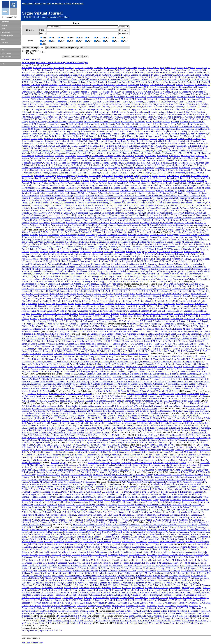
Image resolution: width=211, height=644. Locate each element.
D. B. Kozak (128, 143)
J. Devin (63, 492)
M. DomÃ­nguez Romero (101, 467)
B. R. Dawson (139, 557)
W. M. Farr (195, 112)
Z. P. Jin (125, 369)
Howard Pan (33, 178)
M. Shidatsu (43, 440)
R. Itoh (110, 416)
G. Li (95, 291)
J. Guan (175, 289)
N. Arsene (183, 547)
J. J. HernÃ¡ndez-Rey (136, 308)
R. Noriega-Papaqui (176, 539)
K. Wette (34, 222)
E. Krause (47, 349)
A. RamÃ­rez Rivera (163, 470)
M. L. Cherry (46, 482)
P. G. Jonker (27, 455)
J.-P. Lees (93, 502)
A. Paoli (119, 178)
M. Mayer (90, 504)
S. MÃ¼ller (48, 583)
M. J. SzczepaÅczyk (189, 205)
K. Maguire (78, 447)
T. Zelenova (37, 227)
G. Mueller (73, 168)
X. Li (114, 291)
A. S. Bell (108, 77)
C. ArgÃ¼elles (194, 237)
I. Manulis (115, 455)
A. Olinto (37, 585)
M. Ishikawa (202, 435)
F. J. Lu (172, 286)
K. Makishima (95, 438)
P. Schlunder (48, 271)
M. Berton (69, 450)
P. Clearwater (184, 94)
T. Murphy (161, 391)
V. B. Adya (123, 68)
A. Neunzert (116, 170)
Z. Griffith (35, 252)
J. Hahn (33, 497)
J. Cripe (200, 99)
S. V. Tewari (120, 208)
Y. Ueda (162, 440)
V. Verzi (150, 603)
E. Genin (194, 119)
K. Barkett (106, 75)
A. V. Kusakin (196, 482)
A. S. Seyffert (52, 515)
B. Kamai (140, 136)
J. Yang (118, 401)
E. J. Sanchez (140, 193)
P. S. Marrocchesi (88, 482)
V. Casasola (137, 364)
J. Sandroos (183, 269)
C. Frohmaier (83, 425)
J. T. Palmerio (190, 455)
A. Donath (108, 492)
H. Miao (95, 163)
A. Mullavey (150, 168)
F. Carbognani (37, 89)
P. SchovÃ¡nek (198, 592)
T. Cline (117, 286)
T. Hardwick (104, 129)
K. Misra (62, 611)
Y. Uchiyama (138, 517)
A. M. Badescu (34, 549)
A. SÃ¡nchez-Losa (60, 316)
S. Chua (94, 94)
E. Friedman (84, 249)
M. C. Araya (174, 70)
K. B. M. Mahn (59, 261)
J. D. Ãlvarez (167, 544)
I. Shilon (70, 515)
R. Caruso (34, 555)
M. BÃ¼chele (69, 489)
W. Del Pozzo (105, 104)
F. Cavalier (121, 89)
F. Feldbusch (136, 563)
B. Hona (170, 534)
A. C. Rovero (147, 590)
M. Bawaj (36, 77)
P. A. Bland (129, 616)
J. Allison (98, 391)
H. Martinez (92, 578)
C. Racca (34, 316)
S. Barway (44, 416)
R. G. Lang (201, 573)
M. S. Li (102, 291)
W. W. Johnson (56, 136)
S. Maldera (58, 384)
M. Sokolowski (190, 477)
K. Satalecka (36, 271)
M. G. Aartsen (62, 237)
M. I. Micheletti (90, 580)
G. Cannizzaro (105, 450)
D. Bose (29, 242)
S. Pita (63, 510)
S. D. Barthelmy (166, 75)
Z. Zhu (81, 401)
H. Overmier (107, 176)
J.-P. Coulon (62, 99)
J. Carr (71, 304)
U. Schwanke (182, 512)
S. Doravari (202, 107)
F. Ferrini (139, 114)
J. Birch (73, 80)
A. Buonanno (201, 85)
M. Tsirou (111, 517)
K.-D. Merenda (66, 580)
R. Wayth (53, 479)
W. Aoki (206, 413)
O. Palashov (185, 176)
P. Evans (150, 403)
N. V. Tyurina (53, 411)
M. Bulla (93, 450)
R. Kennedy (144, 139)
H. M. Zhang (165, 296)
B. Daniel (107, 557)
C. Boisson (181, 487)
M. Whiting (87, 394)
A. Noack (44, 173)
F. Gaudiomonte (42, 367)
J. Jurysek (176, 571)
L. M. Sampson (127, 193)
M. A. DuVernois (93, 532)
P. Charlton (54, 92)
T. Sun (195, 398)
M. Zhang (77, 227)
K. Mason (200, 156)
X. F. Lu (59, 293)
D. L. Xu (109, 281)
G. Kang (164, 136)
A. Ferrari (147, 329)
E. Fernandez (45, 346)
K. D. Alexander (129, 334)
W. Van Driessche (181, 276)
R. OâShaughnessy (67, 176)
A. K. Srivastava (129, 203)
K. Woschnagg (97, 281)
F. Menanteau (141, 349)
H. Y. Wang (177, 293)
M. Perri (48, 324)
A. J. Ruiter (85, 457)
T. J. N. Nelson (95, 170)
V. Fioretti (188, 326)
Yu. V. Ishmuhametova (154, 413)
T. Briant (45, 85)
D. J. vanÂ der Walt (154, 517)
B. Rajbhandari (203, 185)
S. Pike (158, 430)
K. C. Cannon (172, 87)
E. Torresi (186, 389)
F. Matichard (101, 158)
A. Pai (155, 176)
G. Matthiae (172, 578)
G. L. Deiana (200, 364)
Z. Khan (197, 139)
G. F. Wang (166, 293)
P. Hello (35, 131)
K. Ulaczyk (145, 406)
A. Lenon (89, 148)
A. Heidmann (188, 129)
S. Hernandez (139, 534)
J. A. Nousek (170, 321)
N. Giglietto (178, 379)
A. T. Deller (115, 396)
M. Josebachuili (164, 571)
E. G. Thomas (149, 208)
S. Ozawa (181, 479)
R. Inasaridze (64, 484)
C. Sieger (138, 316)
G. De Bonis (38, 306)
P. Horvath (78, 571)
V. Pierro (191, 181)
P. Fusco (145, 379)
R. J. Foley (60, 331)
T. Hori (192, 435)
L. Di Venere (68, 379)
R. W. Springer (203, 542)
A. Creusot (189, 304)
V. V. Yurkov (87, 413)
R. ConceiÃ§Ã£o (201, 555)
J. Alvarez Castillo (92, 547)
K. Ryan (199, 190)
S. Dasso (116, 557)
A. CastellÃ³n (54, 475)
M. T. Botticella (82, 450)
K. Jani (191, 134)
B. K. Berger (118, 77)
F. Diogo (112, 560)
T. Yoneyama (36, 442)
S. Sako (207, 418)
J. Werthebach (177, 279)
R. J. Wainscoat (95, 435)
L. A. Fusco (200, 306)
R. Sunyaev (26, 237)
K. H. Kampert (202, 571)
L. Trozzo (173, 210)
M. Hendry (56, 131)
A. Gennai (203, 119)
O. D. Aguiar (201, 68)
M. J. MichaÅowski (76, 611)
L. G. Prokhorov (39, 185)
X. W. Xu (118, 281)
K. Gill (149, 122)
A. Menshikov (52, 580)
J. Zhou (111, 401)
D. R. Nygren (146, 264)
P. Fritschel (177, 117)
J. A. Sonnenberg (67, 203)
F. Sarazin (84, 592)
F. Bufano (206, 359)
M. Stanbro (129, 232)
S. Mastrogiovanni (78, 158)
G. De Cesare (60, 362)
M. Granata (138, 124)
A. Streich (78, 598)
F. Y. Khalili (172, 139)
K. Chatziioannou (108, 92)
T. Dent (135, 104)
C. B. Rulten (77, 512)
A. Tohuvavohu (96, 324)
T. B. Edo (153, 109)
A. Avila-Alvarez (137, 72)
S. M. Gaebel (50, 119)
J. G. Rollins (81, 190)
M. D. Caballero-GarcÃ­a (81, 475)
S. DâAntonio (123, 102)
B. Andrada (152, 547)
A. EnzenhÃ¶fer (162, 306)
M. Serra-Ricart (125, 413)
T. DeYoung (57, 247)
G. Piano (96, 326)
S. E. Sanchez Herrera (156, 269)
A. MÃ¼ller (146, 455)
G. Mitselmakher (94, 165)
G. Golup (156, 566)
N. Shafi (62, 515)
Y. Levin (130, 148)
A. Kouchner (82, 311)
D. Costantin (167, 376)
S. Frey (164, 611)
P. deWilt (71, 492)
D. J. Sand (81, 356)
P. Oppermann (179, 173)
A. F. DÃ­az (199, 304)
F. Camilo (119, 623)
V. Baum (90, 239)
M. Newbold (150, 539)
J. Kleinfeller (98, 573)
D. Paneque (78, 386)
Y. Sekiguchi (27, 421)
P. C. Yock (189, 475)
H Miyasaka (38, 430)
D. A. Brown (121, 85)
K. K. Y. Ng (160, 170)
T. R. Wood (74, 281)
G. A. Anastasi (125, 547)
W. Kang (160, 254)
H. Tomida (133, 440)
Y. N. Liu (44, 293)
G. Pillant (200, 181)
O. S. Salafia (145, 359)
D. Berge (122, 487)
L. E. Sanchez (153, 193)
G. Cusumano (202, 319)
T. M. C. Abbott (158, 341)
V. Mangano (168, 153)
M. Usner (152, 276)
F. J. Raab (143, 185)
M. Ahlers (108, 237)
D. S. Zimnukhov (58, 413)
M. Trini (108, 600)
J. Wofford (42, 225)
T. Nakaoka (135, 418)
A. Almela (78, 547)
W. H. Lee (124, 621)
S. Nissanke (27, 173)
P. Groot (34, 126)
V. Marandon (27, 504)
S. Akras (144, 465)
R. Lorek (156, 575)
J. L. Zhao (126, 298)
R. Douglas (37, 109)
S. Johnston (118, 398)
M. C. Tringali (161, 210)
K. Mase (94, 261)
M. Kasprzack (37, 139)
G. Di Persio (47, 329)
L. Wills (57, 281)
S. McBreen (46, 232)
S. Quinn (149, 588)
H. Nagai (99, 418)
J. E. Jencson (81, 428)
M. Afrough (143, 68)
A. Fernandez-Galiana (102, 114)
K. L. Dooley (190, 107)
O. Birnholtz (92, 80)
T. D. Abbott (48, 68)
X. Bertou (131, 549)
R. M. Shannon (75, 394)
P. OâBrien (65, 406)
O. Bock (47, 82)
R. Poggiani (70, 183)
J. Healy (178, 129)
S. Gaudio (145, 119)
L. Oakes (88, 507)
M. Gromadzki (91, 452)
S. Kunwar (63, 259)
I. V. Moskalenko (171, 384)
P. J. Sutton (160, 205)
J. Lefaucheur (104, 502)
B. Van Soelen (51, 460)
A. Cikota (125, 450)
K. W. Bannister (110, 391)
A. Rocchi (60, 190)
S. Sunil (142, 205)
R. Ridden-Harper (61, 398)
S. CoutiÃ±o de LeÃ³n (197, 529)
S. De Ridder (188, 244)
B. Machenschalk (196, 151)
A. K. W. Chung (105, 94)
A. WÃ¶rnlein (195, 520)
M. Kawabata (144, 416)
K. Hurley (181, 284)
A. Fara (31, 367)
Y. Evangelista (167, 324)
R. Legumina (36, 575)
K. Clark (44, 244)
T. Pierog (25, 588)
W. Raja (64, 394)
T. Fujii (200, 563)
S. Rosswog (93, 406)
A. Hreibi (33, 134)
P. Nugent (147, 339)
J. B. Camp (138, 87)
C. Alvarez (106, 527)
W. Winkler (179, 222)
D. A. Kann (98, 408)
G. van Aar (194, 600)
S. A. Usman (106, 213)
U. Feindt (32, 425)
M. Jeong (118, 254)
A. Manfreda (69, 384)
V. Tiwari (34, 210)
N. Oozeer (165, 623)
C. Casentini (88, 89)
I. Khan (181, 139)
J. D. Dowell (158, 525)
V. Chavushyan (28, 467)
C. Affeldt (133, 68)
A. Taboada (187, 598)
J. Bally (63, 423)
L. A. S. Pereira (155, 585)
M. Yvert (190, 225)
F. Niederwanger (65, 507)
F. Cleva (195, 94)
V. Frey (157, 117)
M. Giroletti (201, 379)
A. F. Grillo (47, 568)
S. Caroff (100, 489)
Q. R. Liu (185, 259)
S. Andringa (163, 547)
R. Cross (110, 244)
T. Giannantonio (105, 346)
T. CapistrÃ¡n (123, 529)
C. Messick (61, 163)
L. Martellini (151, 156)
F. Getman (36, 359)
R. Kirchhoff (158, 141)
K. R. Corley (171, 97)
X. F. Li (129, 291)
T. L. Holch (132, 497)
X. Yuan (61, 401)
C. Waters (107, 435)
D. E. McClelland (163, 158)
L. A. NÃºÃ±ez (190, 583)
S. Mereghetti (173, 235)
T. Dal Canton (83, 102)
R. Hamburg (179, 230)
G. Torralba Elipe (84, 600)
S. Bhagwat (201, 77)
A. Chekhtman (93, 376)
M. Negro (184, 384)
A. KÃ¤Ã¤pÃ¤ (187, 571)
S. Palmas (178, 367)
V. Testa (42, 364)
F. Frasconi (125, 117)
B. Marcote (193, 611)
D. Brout (172, 334)
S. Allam (141, 334)
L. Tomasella (157, 359)
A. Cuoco (178, 376)
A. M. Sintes (171, 200)
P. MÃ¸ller (169, 369)
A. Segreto (83, 595)
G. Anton (183, 237)
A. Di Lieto (115, 107)
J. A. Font (66, 117)
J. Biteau (154, 549)
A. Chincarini (185, 92)
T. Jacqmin (183, 134)
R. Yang (33, 522)
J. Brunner (33, 304)
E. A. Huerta (52, 134)
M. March (105, 349)
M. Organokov (134, 314)
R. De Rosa (168, 104)
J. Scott (58, 198)
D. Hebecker (85, 252)
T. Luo (66, 293)
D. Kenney (156, 477)
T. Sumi (37, 421)
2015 (124, 38)
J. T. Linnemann (108, 537)
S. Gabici (99, 494)
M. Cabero (52, 87)
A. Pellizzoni (189, 367)
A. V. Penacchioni (72, 482)
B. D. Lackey (61, 146)
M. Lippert (192, 525)
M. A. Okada (157, 173)
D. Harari (125, 568)
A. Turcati (117, 276)
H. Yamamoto (120, 225)
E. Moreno (117, 539)
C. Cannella (107, 423)
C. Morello (173, 580)
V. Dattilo (180, 102)
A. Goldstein (167, 230)
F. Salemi (93, 193)
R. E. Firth (26, 452)
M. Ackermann (75, 237)
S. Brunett (144, 85)
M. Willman (117, 435)
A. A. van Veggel (90, 215)
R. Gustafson (144, 126)
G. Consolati (27, 557)
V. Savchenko (175, 232)
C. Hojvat (33, 571)
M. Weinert (132, 220)
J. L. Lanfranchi (122, 259)
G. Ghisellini (60, 359)
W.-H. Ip (53, 428)
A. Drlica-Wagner (56, 336)
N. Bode (55, 82)
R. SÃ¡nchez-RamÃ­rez (161, 621)
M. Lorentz (176, 502)
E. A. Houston (195, 131)
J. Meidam (134, 160)
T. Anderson (163, 237)
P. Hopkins (166, 131)
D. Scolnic (39, 341)
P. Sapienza (128, 316)
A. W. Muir (84, 168)
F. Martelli (139, 156)
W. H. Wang (54, 220)
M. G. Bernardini (193, 359)
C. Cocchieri (205, 94)
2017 (52, 41)
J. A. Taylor (100, 208)
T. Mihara (119, 438)
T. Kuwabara (87, 259)
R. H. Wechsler (82, 354)
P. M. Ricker (178, 188)
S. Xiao (110, 225)
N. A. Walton (70, 460)
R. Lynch (158, 151)
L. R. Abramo (134, 465)
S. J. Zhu (131, 227)
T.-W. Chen (131, 460)
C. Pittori (199, 324)
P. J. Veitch (172, 215)
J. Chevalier (178, 489)
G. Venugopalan (200, 215)
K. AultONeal (114, 72)
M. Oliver (168, 173)
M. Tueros (117, 600)
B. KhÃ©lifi (146, 500)
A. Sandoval (141, 542)
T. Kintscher (62, 256)
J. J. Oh (130, 173)
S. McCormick (178, 158)
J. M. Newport (137, 170)
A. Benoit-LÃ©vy (194, 341)
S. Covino (187, 356)
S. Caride (48, 89)
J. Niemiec (78, 507)
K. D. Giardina (128, 122)
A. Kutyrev (114, 621)
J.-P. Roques (204, 235)
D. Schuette (195, 195)
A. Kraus (185, 618)
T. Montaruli (39, 264)
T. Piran (186, 369)
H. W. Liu (200, 291)
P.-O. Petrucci (36, 510)
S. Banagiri (49, 75)
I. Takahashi (161, 479)
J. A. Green (163, 398)
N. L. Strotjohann (114, 274)
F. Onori (179, 455)
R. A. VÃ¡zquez (97, 603)
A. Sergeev (132, 198)
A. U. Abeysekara (75, 527)
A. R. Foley (129, 623)
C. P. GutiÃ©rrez (106, 452)
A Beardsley (62, 477)
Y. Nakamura (173, 438)
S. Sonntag (166, 595)
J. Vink (69, 520)
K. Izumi (173, 134)
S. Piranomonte (112, 359)
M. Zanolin (26, 227)
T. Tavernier (35, 517)
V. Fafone (143, 112)
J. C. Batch (26, 77)
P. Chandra (118, 423)
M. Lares (50, 470)
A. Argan (61, 326)
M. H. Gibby (144, 230)
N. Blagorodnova (94, 423)
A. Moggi (128, 165)
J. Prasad (119, 183)
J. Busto (42, 304)
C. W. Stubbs (102, 618)
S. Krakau (33, 502)
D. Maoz (49, 396)
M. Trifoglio (35, 329)
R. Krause (109, 573)
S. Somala (45, 203)
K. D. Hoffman (164, 252)
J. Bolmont (192, 487)
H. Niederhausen (118, 264)
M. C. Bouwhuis (180, 301)
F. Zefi (95, 522)
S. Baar (35, 416)
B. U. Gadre (38, 119)
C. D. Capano (199, 87)
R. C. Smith (151, 351)
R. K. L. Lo (182, 148)
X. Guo (85, 126)
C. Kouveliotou (144, 369)
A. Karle (186, 254)
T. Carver (169, 242)
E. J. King (121, 141)
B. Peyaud (48, 510)
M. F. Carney (59, 89)
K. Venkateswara (185, 215)
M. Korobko (93, 143)
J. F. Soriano (177, 595)
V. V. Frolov (188, 117)
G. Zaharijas (45, 391)
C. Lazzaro (192, 146)
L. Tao (139, 293)
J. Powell (110, 183)
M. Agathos (165, 68)
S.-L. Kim (65, 445)
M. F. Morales (167, 477)
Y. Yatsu (80, 433)
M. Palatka (47, 585)
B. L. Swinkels (172, 205)
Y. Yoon (30, 445)
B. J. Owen (118, 176)
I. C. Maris (58, 578)
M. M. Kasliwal (104, 428)
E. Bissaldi (70, 230)
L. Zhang (68, 227)
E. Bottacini (192, 374)
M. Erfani (38, 563)
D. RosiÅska (138, 190)
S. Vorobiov (181, 603)
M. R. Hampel (104, 568)
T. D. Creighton (189, 99)
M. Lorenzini (45, 151)
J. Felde (32, 249)
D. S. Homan (180, 447)
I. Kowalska (116, 143)
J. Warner (86, 220)
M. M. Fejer (86, 114)
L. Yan (73, 433)
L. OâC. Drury (121, 492)
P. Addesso (98, 68)
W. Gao (110, 371)
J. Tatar (173, 274)
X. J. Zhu (140, 227)
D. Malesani (162, 445)
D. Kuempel (130, 573)
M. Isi (156, 134)
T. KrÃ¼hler (142, 460)
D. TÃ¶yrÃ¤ (117, 210)
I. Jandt (140, 571)
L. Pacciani (180, 324)
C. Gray (163, 124)
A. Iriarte (194, 534)
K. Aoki (198, 413)
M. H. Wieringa (202, 621)
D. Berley (64, 529)
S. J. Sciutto (72, 595)
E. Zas (161, 606)
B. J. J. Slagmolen (185, 200)
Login (3, 64)
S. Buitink (146, 552)
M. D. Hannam (65, 129)
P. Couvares (89, 99)
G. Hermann (86, 497)
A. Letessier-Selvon (74, 575)
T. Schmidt (59, 271)
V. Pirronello (47, 588)
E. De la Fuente (38, 532)
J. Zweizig (179, 227)
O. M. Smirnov (176, 623)
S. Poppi (32, 369)
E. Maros (109, 156)
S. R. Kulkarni (162, 428)
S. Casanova (119, 489)
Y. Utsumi (152, 421)
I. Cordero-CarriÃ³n (155, 97)
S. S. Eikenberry (37, 112)
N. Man (148, 153)
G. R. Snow (144, 595)
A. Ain (31, 70)
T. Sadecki (34, 193)
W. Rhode (56, 269)
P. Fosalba (68, 346)
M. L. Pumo (119, 457)
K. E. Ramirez (42, 188)
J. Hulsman (113, 571)
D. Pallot (179, 477)
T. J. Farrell (98, 398)
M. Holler (143, 497)
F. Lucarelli (115, 326)
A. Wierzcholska (169, 520)
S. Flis (60, 249)
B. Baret (95, 301)
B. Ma (188, 398)
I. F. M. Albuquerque (41, 547)
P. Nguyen (170, 170)
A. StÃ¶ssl (101, 274)
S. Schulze (110, 608)
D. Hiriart (65, 475)
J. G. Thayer (128, 389)
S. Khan (189, 139)
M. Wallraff (98, 279)
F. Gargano (154, 379)
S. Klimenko (193, 141)
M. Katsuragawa (118, 500)
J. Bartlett (179, 75)
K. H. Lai (72, 146)
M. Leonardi (100, 148)
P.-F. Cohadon (37, 97)
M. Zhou (114, 227)
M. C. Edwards (164, 109)
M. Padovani (149, 507)
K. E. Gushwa (116, 126)
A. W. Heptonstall (88, 131)
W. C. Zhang (34, 298)
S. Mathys (150, 578)
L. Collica (174, 555)
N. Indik (115, 134)
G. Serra (58, 369)
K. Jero (126, 254)
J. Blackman (183, 80)
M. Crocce (127, 344)
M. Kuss (137, 381)
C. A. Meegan (58, 232)
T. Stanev (36, 274)
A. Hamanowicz (122, 452)
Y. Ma (166, 151)
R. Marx (61, 504)
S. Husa (80, 134)
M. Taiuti (171, 316)
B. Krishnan (161, 143)
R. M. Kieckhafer (61, 573)
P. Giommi (77, 321)
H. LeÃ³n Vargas (92, 537)
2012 (97, 38)
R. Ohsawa (155, 418)
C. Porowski (84, 588)
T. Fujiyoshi (79, 416)
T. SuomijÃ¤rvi (127, 598)
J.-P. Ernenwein (185, 492)
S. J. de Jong (177, 557)
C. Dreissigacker (91, 109)
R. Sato (122, 592)
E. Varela (66, 603)
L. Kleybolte (181, 141)
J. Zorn (111, 522)
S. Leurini (78, 367)
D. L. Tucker (47, 354)
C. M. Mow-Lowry (59, 168)
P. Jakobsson (50, 408)
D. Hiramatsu (180, 394)
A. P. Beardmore (148, 319)
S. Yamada (180, 440)
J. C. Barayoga (61, 75)
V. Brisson (77, 85)
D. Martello (80, 578)
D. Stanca (199, 595)
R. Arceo (116, 527)
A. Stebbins (162, 351)
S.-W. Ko (74, 445)
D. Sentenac (111, 198)
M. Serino (33, 440)
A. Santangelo (122, 512)
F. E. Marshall (146, 321)
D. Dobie (122, 391)
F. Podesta (129, 411)
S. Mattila (124, 455)
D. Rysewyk (130, 269)
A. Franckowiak (71, 249)
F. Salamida (186, 590)
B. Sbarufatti (70, 324)
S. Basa (119, 301)
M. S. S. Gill (114, 354)
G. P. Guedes (81, 568)
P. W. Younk (145, 544)
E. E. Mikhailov (129, 163)
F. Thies (139, 208)
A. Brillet (53, 85)
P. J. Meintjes (102, 504)
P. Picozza (178, 329)
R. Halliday (92, 568)
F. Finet (70, 416)
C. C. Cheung (106, 376)
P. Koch (34, 143)
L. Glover (157, 122)
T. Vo (106, 218)
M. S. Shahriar (181, 198)
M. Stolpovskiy (56, 598)
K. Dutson (135, 492)
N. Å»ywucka (121, 522)
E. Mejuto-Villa (146, 160)
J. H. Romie (125, 190)
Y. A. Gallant (110, 494)
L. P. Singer (141, 200)
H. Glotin (42, 308)
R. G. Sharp (75, 398)
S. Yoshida (152, 281)
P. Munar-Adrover (128, 326)
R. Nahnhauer (73, 264)
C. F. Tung (107, 276)
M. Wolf (65, 281)
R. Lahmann (144, 311)
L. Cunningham (60, 102)
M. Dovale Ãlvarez (52, 109)
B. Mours (46, 168)
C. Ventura (122, 603)
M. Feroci (190, 324)
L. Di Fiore (75, 107)
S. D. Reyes (159, 188)
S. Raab (150, 510)
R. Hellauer (120, 252)
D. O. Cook (163, 423)
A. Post (102, 183)
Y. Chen (155, 92)
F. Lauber (146, 259)
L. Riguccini (187, 470)
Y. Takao (112, 440)
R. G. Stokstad (89, 274)
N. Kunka (156, 573)
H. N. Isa (139, 134)
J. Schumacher (60, 595)
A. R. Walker (69, 354)
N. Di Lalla (44, 379)
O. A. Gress (189, 411)
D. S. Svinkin (170, 284)
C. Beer (78, 77)
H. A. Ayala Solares (166, 527)
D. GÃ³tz (102, 371)
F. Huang (34, 254)
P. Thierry (183, 401)
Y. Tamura (80, 421)
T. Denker (126, 104)
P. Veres (139, 232)
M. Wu (50, 296)
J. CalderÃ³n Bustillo (100, 87)
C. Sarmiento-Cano (110, 592)
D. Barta (155, 75)
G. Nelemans (82, 170)
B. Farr (187, 112)
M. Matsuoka (108, 438)
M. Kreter (93, 311)
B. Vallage (34, 319)
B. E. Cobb (153, 423)
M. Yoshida (188, 421)
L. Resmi (90, 611)
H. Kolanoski (124, 256)
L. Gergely (43, 122)
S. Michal (78, 580)
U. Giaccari (103, 566)
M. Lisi (113, 362)
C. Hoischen (121, 497)
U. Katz (61, 311)
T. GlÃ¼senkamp (172, 249)
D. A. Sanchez (109, 512)
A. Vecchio (141, 215)
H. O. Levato (140, 411)
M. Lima (83, 349)
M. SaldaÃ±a (75, 316)
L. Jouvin (57, 500)
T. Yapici (125, 544)
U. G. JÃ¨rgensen (75, 408)
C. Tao (74, 401)
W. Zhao (106, 433)
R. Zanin (65, 522)
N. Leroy (110, 148)
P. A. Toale (53, 276)
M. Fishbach (188, 114)
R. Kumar (201, 143)
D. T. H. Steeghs (119, 406)
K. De (187, 423)
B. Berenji (122, 374)
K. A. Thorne (183, 208)
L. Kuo (32, 146)
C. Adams (79, 68)
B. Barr (124, 75)
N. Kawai (51, 438)
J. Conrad (26, 492)
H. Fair (151, 112)
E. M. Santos (64, 592)
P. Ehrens (200, 109)
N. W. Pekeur (183, 507)
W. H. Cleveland (116, 230)
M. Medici (135, 261)
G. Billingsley (49, 80)
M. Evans (107, 112)
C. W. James (196, 308)
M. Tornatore (99, 472)
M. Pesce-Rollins (92, 386)
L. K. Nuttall (83, 173)
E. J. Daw (32, 104)
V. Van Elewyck (47, 319)
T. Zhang (86, 227)
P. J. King (131, 141)
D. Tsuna (34, 213)
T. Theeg (130, 208)
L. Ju (98, 136)
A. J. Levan (113, 403)
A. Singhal (160, 200)
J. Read (105, 188)
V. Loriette (56, 151)
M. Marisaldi (164, 326)
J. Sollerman (58, 433)
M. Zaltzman (27, 396)
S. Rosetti (83, 406)
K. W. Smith (124, 447)
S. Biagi (147, 301)
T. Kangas (88, 408)
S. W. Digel (33, 379)
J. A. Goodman (98, 534)
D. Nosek (157, 583)
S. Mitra (67, 165)
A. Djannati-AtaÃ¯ (94, 492)
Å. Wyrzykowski (97, 460)
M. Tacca (204, 205)
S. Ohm (119, 507)
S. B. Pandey (178, 475)
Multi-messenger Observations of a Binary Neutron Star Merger (55, 63)
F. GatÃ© (133, 494)
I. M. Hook (187, 452)
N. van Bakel (150, 213)
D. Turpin (200, 316)
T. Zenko (198, 421)
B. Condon (205, 489)
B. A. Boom (122, 82)
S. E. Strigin (76, 205)
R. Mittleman (108, 165)
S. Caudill (98, 89)
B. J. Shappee (120, 331)
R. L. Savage (67, 195)
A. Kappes (169, 254)
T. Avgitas (86, 301)
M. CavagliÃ (110, 89)
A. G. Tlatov (138, 413)
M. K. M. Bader (170, 72)
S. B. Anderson (107, 70)
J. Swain (164, 598)
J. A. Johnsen (150, 571)
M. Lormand (67, 151)
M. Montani (177, 165)
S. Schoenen (82, 271)
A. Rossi (134, 359)
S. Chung (117, 94)
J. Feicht (76, 114)
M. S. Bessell (190, 396)
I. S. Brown (73, 477)
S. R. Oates (181, 321)
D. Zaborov (43, 522)
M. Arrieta (48, 487)
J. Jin (68, 291)
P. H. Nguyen (79, 583)
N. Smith (59, 341)
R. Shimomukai (56, 440)
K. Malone (178, 537)
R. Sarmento (95, 592)
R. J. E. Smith (34, 203)
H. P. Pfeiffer (134, 181)
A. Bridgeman (101, 552)
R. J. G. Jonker (88, 136)
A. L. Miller (152, 163)
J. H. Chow (51, 94)
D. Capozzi (70, 344)
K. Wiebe (200, 279)
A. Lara (60, 537)
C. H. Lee (33, 148)
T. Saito (192, 418)
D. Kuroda (175, 416)
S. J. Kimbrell (110, 141)
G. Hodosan (61, 408)
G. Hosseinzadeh (166, 394)
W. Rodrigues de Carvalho (58, 590)
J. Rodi (194, 235)
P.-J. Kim (101, 445)
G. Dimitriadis (191, 450)
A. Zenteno (136, 341)
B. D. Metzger (104, 339)
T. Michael (83, 314)
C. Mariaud (52, 504)
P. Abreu (206, 544)
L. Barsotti (133, 75)
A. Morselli (157, 329)
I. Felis (191, 306)
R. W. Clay (123, 555)
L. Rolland (70, 190)
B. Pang (58, 178)
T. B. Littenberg (163, 148)
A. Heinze (124, 618)
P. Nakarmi (85, 264)
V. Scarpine (79, 351)
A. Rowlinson (105, 406)
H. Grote (43, 126)
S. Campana (164, 356)
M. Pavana (125, 430)
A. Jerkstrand (27, 447)
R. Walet (178, 218)
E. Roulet (136, 590)
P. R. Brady (202, 82)
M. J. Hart (146, 129)
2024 (115, 41)
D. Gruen (132, 346)
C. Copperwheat (176, 423)
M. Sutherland (153, 274)
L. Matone (112, 158)
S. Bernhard (132, 487)
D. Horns (152, 497)
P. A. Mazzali (158, 369)
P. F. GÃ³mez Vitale (188, 566)
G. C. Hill (152, 252)
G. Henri (76, 497)
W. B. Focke (100, 379)
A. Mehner (52, 611)
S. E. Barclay (74, 75)
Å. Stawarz (138, 515)
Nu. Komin (200, 500)
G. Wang (25, 220)
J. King (156, 500)
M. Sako (194, 339)
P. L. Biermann (142, 549)
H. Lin (202, 336)
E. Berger (92, 334)
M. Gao (150, 289)
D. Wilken (93, 222)
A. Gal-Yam (156, 447)
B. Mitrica (128, 580)
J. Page (137, 176)
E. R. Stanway (134, 408)
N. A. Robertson (29, 190)
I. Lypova (193, 502)
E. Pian (101, 359)
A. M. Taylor (47, 517)
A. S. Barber (180, 527)
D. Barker (96, 75)
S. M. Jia (39, 291)
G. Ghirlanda (48, 359)
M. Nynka (73, 616)
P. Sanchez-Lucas (50, 592)
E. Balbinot (150, 334)
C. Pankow (79, 178)
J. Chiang (117, 376)
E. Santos (75, 592)
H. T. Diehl (43, 336)
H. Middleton (115, 163)
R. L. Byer (42, 87)
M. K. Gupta (104, 126)
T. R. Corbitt (140, 97)
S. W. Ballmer (37, 75)
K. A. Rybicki (97, 457)
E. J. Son (54, 203)
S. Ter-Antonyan (194, 274)
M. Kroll (32, 259)
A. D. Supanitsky (142, 598)
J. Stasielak (35, 598)
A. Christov (34, 244)
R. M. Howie (193, 616)
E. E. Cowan (112, 99)
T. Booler (139, 616)
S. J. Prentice (131, 457)
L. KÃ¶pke (136, 256)
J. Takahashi (56, 421)
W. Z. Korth (105, 143)
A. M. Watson (188, 621)
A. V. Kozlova (52, 286)
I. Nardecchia (34, 170)
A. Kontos (82, 143)
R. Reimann (198, 266)
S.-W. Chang (202, 396)
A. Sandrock (172, 269)
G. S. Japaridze (106, 254)
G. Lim (37, 445)
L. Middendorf (104, 580)
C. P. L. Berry (153, 77)
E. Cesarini (193, 89)
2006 (43, 38)
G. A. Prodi (26, 185)
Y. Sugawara (69, 440)
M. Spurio (148, 316)
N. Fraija (194, 532)
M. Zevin (59, 227)
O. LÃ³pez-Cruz (81, 470)
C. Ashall (37, 450)
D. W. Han (194, 289)
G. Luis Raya (137, 537)
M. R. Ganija (86, 119)
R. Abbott (37, 68)
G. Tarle (198, 351)
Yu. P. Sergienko (100, 413)
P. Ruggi (181, 190)
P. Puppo (73, 185)
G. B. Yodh (134, 544)
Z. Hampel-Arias (113, 534)
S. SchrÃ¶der (37, 595)
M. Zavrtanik (182, 606)
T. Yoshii (47, 442)
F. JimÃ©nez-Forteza (39, 136)
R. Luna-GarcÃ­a (151, 537)
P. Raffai (176, 185)
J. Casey (177, 242)
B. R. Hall (164, 126)
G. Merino (164, 261)
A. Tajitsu (46, 421)
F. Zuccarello (62, 608)
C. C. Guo (184, 289)
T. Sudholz (115, 598)
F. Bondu (91, 82)
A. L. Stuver (107, 205)
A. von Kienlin (150, 232)
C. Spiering (190, 271)
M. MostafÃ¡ (129, 539)
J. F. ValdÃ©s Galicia (160, 600)
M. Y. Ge (158, 289)
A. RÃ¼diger (171, 190)
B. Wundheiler (132, 606)
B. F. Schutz (34, 198)
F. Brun (42, 489)
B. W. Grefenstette (152, 425)
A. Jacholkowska (187, 497)
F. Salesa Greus (128, 542)
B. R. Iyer (164, 134)
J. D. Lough (89, 151)
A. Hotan (32, 394)
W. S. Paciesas (71, 232)
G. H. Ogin (121, 173)
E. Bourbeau (59, 242)
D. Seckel (122, 271)
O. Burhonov (113, 484)
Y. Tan (132, 293)
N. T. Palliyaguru (58, 463)
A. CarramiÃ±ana (138, 529)
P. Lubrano (36, 384)
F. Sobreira (69, 341)
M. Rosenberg (90, 542)
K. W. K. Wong (54, 225)
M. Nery (106, 170)
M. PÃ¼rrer (83, 185)
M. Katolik (48, 139)
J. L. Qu (112, 293)
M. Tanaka (99, 421)
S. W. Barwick (79, 239)
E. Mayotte (183, 578)
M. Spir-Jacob (125, 515)
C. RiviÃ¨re (59, 542)
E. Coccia (26, 97)
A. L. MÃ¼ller (196, 580)
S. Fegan (33, 494)
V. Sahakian (89, 512)
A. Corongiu (188, 364)
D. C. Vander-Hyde (37, 215)
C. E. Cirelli (145, 94)
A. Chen (169, 489)
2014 (115, 38)
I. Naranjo (68, 583)
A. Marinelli (36, 314)
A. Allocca (63, 70)
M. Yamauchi (203, 440)
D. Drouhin (102, 306)
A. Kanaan (41, 470)
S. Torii (189, 479)
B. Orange (127, 401)
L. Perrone (176, 585)
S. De (46, 104)
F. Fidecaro (149, 114)
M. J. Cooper (51, 557)
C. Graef (128, 124)
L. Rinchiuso (36, 512)
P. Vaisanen (116, 463)
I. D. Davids (36, 492)
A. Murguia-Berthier (190, 331)
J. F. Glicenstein (177, 494)
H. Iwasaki (174, 497)
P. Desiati (198, 244)
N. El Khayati (136, 306)
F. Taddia (199, 457)
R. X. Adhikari (110, 68)
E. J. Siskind (64, 389)
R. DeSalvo (203, 104)
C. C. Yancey (132, 225)
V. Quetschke (101, 185)
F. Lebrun (132, 235)
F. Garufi (125, 119)
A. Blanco (174, 549)
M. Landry (82, 146)
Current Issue (5, 22)
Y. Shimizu (198, 479)
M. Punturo (63, 185)
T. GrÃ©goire (53, 308)
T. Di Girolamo (103, 107)
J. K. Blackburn (170, 80)
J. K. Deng (95, 289)
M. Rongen (90, 269)
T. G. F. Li (139, 148)
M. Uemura (142, 421)
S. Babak (149, 72)
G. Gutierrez (155, 346)
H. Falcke (86, 563)
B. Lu (52, 293)
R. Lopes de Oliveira (64, 470)
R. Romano (102, 190)
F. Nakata (145, 418)
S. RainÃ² (134, 386)
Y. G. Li (137, 291)
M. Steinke (159, 203)
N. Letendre (120, 148)
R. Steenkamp (151, 515)
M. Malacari (184, 575)
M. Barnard (87, 487)
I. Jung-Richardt (70, 500)
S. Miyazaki (40, 418)
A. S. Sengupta (98, 198)
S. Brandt (43, 235)
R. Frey (150, 117)
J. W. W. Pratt (130, 183)
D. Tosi (84, 276)
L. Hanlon (102, 235)
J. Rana (192, 430)
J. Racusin (107, 232)
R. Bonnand (111, 82)
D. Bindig (164, 239)
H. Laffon (65, 502)
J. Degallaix (64, 104)
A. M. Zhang (121, 296)
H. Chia (175, 92)
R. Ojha (200, 384)
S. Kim (101, 608)
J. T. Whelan (45, 222)
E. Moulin (187, 504)
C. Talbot (32, 208)
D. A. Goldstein (120, 346)
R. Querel (199, 475)
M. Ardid (57, 301)
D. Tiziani (77, 517)
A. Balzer (77, 487)
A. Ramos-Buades (57, 188)
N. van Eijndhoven (198, 276)
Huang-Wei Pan (46, 178)
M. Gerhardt (47, 534)
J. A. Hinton (97, 497)
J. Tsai (109, 525)
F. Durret (80, 336)
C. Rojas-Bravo (64, 334)
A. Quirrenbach (139, 510)
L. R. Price (172, 183)
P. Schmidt (129, 195)
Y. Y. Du (116, 289)
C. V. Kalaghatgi (117, 136)
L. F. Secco (50, 341)
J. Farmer (95, 563)
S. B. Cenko (189, 319)
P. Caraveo (85, 329)
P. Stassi (45, 598)
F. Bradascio (82, 242)
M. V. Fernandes (44, 494)
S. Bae (180, 72)
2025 (124, 41)
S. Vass (121, 215)
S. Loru (70, 367)
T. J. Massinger (48, 158)
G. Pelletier (195, 507)
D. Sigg (121, 200)
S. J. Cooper (119, 97)
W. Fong (112, 336)
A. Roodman (45, 351)
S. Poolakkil (84, 232)
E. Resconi (46, 269)
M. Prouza (117, 588)
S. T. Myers (60, 430)
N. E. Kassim (117, 428)
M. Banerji (170, 341)
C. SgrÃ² (53, 389)
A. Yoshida (113, 479)
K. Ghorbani (139, 249)
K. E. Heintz (147, 452)
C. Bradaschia (190, 82)
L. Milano (141, 163)
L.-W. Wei (122, 220)
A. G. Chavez (86, 555)
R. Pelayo (190, 539)
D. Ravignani (188, 588)
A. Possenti (125, 359)
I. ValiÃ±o (175, 600)
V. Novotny (167, 583)
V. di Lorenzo (88, 247)
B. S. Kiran (137, 428)
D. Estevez (77, 112)
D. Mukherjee (114, 168)
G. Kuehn (182, 143)
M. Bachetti (81, 364)
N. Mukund (139, 168)
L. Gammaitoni (72, 119)
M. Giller (128, 566)
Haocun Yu (181, 225)
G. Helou (196, 425)
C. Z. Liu (182, 291)
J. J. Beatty (106, 239)
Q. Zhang (184, 296)
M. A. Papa (129, 178)
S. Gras (156, 124)
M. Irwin (201, 403)
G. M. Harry (124, 129)
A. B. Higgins (56, 371)
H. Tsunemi (153, 440)
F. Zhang (155, 296)
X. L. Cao (192, 286)
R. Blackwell (157, 487)
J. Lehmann (80, 148)
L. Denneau (113, 618)
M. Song (167, 271)
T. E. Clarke (141, 423)
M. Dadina (49, 362)
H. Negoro (184, 438)
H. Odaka (111, 507)
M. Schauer (131, 592)
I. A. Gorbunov (28, 413)
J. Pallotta (57, 585)
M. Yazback (161, 225)
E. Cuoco (72, 102)
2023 (106, 41)
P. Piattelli (188, 314)
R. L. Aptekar (192, 284)
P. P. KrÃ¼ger (54, 502)
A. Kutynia (40, 146)
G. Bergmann (131, 77)
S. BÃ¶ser (38, 242)
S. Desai (200, 344)
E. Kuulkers (198, 232)
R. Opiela (161, 613)
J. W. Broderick (168, 522)
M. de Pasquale (40, 321)
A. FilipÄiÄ (177, 563)
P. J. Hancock (181, 616)
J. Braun (92, 242)
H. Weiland (143, 618)
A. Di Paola (72, 362)
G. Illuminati (184, 308)
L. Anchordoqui (139, 547)
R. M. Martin (174, 156)
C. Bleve (193, 549)
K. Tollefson (48, 544)
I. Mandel (36, 406)
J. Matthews (160, 578)
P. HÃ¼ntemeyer (182, 534)
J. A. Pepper (70, 266)
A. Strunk (87, 205)
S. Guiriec (71, 381)
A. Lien (135, 321)
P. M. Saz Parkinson (40, 389)
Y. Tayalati (180, 316)
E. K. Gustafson (130, 126)
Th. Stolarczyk (159, 316)
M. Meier (145, 261)
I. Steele (182, 371)
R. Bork (132, 82)
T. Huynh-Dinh (104, 134)
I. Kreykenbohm (105, 311)
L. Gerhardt (128, 249)
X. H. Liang (162, 291)
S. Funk (137, 379)
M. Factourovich (131, 112)
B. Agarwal (154, 68)
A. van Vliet (56, 603)
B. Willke (155, 222)
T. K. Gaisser (105, 249)
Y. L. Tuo (157, 293)
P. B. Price (123, 266)
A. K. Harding (82, 381)
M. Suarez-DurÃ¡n (101, 598)
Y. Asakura (26, 416)
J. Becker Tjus (118, 239)
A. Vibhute (76, 284)
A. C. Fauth (114, 563)
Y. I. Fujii (202, 406)
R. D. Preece (96, 232)
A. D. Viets (56, 218)
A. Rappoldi (196, 329)
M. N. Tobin (64, 276)
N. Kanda (118, 416)
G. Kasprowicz (123, 613)
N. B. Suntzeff (100, 401)
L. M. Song (182, 286)
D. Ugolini (66, 213)
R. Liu (185, 502)
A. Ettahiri (175, 306)
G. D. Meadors (111, 160)
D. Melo (41, 580)
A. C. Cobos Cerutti (138, 555)
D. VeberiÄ (111, 603)
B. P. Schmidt (194, 401)
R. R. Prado (95, 588)
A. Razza (57, 457)
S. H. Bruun (166, 406)
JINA (2, 50)
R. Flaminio (36, 117)
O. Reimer (186, 386)
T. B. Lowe (82, 435)
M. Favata (40, 114)
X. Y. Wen (32, 296)
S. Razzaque (166, 386)
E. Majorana (125, 153)
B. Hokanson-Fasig (192, 252)
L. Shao (204, 198)
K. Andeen (152, 237)
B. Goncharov (195, 122)
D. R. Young (136, 447)
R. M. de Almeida (163, 557)
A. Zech (87, 522)
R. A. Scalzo (47, 398)
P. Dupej (132, 109)
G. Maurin (70, 504)
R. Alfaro (96, 527)
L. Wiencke (82, 606)
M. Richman (67, 269)
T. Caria (118, 364)
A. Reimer (176, 386)
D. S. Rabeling (154, 185)
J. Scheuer (109, 195)
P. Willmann (182, 520)
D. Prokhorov (91, 510)
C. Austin (125, 72)
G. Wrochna (187, 613)
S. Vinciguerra (68, 218)
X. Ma (73, 293)
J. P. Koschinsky (168, 256)
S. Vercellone (35, 331)
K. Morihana (52, 418)
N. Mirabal (133, 384)
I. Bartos (188, 75)
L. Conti (109, 97)
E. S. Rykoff (57, 351)
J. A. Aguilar (97, 237)
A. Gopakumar (59, 124)
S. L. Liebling (170, 525)
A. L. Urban (94, 213)
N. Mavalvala (124, 158)
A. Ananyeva (94, 70)
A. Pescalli (155, 362)
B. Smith (198, 200)
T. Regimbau (114, 188)
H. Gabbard (27, 119)
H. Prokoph (103, 510)
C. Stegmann (163, 515)
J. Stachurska (201, 271)
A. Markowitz (98, 156)
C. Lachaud (132, 311)
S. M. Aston (59, 72)
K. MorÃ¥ (177, 504)
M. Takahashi (106, 389)
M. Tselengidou (95, 276)
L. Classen (53, 244)
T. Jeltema (189, 346)
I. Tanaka (89, 421)
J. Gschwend (143, 346)
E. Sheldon (130, 351)
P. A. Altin (73, 70)
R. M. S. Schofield (154, 195)
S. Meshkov (37, 163)
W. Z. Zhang (45, 298)
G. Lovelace (113, 151)
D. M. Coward (125, 99)
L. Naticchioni (47, 170)
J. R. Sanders (192, 193)
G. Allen (54, 70)
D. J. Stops (45, 205)
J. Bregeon (203, 374)
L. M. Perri (123, 181)
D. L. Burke (59, 344)
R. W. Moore (51, 264)
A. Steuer (64, 274)
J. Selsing (195, 369)
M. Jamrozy (200, 497)
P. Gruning (65, 126)
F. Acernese (59, 68)
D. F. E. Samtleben (101, 316)
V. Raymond (84, 188)
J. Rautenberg (175, 588)
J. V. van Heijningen (73, 215)
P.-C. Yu (88, 433)
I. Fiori (168, 114)
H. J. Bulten (189, 85)
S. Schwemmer (195, 512)
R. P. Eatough (164, 618)
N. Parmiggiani (200, 326)
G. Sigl (117, 595)
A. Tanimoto (122, 440)
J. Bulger (47, 435)
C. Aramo (173, 547)
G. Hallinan (166, 425)
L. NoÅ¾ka (178, 583)
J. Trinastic (149, 210)
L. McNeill (62, 160)
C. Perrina (178, 314)
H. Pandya (37, 266)
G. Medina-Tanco (29, 580)
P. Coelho (40, 467)
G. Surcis (86, 369)
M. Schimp (163, 592)
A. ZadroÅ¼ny (202, 225)
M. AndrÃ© (33, 301)
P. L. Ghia (92, 566)
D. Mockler (139, 580)
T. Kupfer (173, 428)
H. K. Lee (42, 148)
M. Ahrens (118, 237)
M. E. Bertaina (119, 549)
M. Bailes (97, 396)
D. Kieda (51, 537)
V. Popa (197, 314)
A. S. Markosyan (84, 156)
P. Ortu (170, 367)
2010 (79, 38)
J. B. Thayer (139, 389)
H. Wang (34, 220)
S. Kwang (50, 146)
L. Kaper (129, 371)
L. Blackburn (81, 230)
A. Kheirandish (35, 256)
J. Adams (87, 237)
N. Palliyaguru (113, 430)
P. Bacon (158, 72)
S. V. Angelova (136, 70)
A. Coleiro (145, 304)
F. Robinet (50, 190)
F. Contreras (39, 557)
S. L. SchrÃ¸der (121, 408)
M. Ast (50, 72)
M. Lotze (176, 311)
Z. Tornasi (79, 210)
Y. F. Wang (65, 220)
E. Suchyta (172, 351)
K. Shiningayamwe (83, 515)
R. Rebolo (113, 413)
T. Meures (174, 261)
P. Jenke (189, 230)
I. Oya (139, 507)
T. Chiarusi (109, 304)
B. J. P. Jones (136, 254)
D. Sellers (86, 198)
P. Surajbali (26, 544)
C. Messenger (49, 163)
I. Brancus (81, 552)
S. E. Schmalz (101, 484)
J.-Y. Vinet (89, 218)
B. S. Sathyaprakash (30, 195)
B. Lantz (110, 146)
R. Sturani (96, 205)
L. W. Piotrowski (173, 613)
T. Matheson (78, 339)
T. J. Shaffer (158, 198)
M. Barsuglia (144, 75)
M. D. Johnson (28, 349)
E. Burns (104, 230)
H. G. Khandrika (101, 621)
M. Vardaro (103, 215)
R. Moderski (140, 504)
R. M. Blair (26, 82)
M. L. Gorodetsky (74, 124)
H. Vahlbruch (118, 213)
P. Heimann (191, 568)
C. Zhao (106, 227)
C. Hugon (173, 308)
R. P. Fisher (200, 114)
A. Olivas (178, 264)
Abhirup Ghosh (76, 122)
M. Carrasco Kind (100, 344)
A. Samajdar (103, 193)
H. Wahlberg (193, 603)
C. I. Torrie (106, 210)
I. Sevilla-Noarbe (117, 351)
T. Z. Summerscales (122, 205)
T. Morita (129, 438)
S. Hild (109, 131)
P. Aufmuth (92, 72)
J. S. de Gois (168, 616)
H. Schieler (153, 592)
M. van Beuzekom (165, 213)
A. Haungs (161, 568)
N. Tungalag (88, 484)
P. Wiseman (163, 460)
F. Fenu (145, 563)
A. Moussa (105, 314)
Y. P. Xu (74, 296)
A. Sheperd (45, 200)
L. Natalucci (185, 235)
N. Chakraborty (142, 489)
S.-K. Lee (46, 445)
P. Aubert (58, 487)
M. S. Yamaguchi (165, 421)
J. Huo (31, 291)
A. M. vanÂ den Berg (40, 603)
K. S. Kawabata (130, 416)
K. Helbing (109, 252)
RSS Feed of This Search (32, 643)
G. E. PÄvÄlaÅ (151, 314)
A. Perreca (112, 181)
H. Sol (105, 515)
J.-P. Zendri (49, 227)
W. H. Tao (147, 293)
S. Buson (33, 376)
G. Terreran (39, 460)
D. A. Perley (136, 430)
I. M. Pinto (33, 183)
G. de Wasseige (34, 247)
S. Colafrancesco (120, 329)
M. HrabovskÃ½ (91, 571)
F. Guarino (69, 568)
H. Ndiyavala (51, 507)
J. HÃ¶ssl (151, 308)
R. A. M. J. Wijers (150, 408)
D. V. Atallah (80, 72)
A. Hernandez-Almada (156, 534)
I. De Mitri (41, 560)
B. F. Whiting (72, 222)
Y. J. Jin (74, 291)
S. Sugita (80, 440)
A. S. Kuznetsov (80, 411)
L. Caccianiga (188, 552)
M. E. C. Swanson (186, 351)
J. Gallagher (116, 249)
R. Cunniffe (42, 475)
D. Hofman (138, 131)
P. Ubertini (37, 237)
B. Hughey (71, 134)
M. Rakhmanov (28, 188)
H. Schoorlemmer (168, 542)
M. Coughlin (89, 618)
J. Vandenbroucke (165, 276)
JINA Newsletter (6, 53)
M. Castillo (163, 529)
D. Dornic (91, 306)
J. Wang (187, 293)
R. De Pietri (144, 104)
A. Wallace (87, 279)
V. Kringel (150, 143)
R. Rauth (158, 510)
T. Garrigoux (122, 494)
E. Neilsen (144, 354)
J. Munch (160, 168)
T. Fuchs (94, 249)
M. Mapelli (134, 362)
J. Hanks (44, 129)
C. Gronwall (88, 321)
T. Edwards (153, 492)
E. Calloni (128, 87)
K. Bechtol (181, 341)
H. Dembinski (175, 244)
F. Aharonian (182, 484)
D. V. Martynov (188, 156)
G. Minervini (177, 326)
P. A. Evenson (189, 247)
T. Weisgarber (81, 544)
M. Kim (53, 256)
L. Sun (134, 205)
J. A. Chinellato (100, 555)
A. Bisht (125, 80)
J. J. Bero (142, 77)
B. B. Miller (163, 163)
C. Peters (186, 585)
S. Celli (78, 304)
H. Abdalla (156, 484)
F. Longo (105, 326)
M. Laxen (171, 146)
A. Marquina (120, 156)
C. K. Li (88, 291)
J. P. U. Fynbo (149, 445)
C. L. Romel (114, 190)
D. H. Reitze (140, 188)
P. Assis (201, 547)
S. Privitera (205, 183)
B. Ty (136, 276)
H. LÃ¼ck (124, 151)
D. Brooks (32, 344)
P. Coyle (180, 304)
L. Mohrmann (165, 504)
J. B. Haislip (40, 356)
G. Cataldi (66, 555)
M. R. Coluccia (186, 555)
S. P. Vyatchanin (135, 218)
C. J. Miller (153, 349)
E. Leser (158, 502)
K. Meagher (125, 261)
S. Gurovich (196, 467)
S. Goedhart (141, 623)
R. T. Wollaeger (86, 623)
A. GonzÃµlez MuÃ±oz (64, 534)
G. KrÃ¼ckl (43, 259)
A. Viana (51, 520)
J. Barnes (204, 394)
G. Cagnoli (74, 87)
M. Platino (58, 588)
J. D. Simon (145, 331)
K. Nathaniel (134, 525)
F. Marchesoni (28, 156)
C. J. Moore (188, 165)
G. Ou (105, 293)
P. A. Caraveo (68, 376)
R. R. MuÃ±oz (117, 339)
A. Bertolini (177, 77)
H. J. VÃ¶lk (87, 520)
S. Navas (115, 314)
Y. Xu (125, 281)
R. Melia (93, 470)
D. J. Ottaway (95, 176)
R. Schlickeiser (145, 512)
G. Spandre (83, 389)
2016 (43, 41)
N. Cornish (182, 97)
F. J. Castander (115, 344)
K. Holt (147, 131)
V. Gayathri (163, 119)
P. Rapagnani (72, 188)
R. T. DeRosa (180, 104)
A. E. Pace (129, 176)
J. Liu (174, 148)
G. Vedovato (152, 215)
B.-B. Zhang (31, 475)
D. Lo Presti (110, 575)
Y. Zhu (156, 298)
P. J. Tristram (130, 421)
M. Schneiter (52, 472)
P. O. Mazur (194, 578)
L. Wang (135, 396)
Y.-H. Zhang (96, 227)
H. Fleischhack (182, 532)
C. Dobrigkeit (123, 560)
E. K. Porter (93, 183)
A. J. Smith (190, 542)
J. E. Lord (34, 151)
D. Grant (25, 252)
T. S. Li (124, 354)
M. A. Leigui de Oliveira (53, 575)
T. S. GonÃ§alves (182, 467)
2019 (70, 41)
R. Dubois (79, 379)
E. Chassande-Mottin (78, 92)
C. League (101, 525)
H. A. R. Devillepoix (153, 616)
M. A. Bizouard (155, 80)
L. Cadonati (63, 87)
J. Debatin (75, 560)
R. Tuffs (128, 517)
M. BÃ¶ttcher (169, 487)
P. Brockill (87, 85)
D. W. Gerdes (92, 346)
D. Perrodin (200, 367)
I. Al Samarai (129, 237)
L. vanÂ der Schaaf (55, 215)
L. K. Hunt (115, 369)
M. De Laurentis (78, 104)
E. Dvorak (135, 247)
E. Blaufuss (174, 239)
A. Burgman (158, 242)
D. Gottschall (191, 494)
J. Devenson (39, 107)
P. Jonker (172, 611)
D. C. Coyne (150, 99)
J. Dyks (143, 492)
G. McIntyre (27, 160)
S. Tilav (44, 276)
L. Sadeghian (45, 193)
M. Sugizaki (90, 440)
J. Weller (94, 354)
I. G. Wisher (106, 544)
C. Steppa (174, 515)
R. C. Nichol (184, 349)
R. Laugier (120, 442)
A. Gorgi (25, 568)
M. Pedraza (53, 181)
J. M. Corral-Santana (135, 608)
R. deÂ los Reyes (201, 510)
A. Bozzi (179, 82)
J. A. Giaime (115, 122)
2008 (61, 38)
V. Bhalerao (50, 284)
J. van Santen (36, 279)
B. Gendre (144, 396)
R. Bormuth (157, 301)
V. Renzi (177, 470)
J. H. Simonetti (89, 525)
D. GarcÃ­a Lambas (44, 465)
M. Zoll (168, 281)
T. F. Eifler (34, 346)
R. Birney (81, 80)
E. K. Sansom (27, 618)
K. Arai (164, 70)
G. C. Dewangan (89, 284)
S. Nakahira (148, 438)
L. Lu (193, 259)
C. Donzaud (81, 306)
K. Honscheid (167, 346)
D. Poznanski (193, 394)
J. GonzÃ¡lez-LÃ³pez (177, 608)
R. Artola (165, 465)
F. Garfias (36, 534)
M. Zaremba (199, 613)
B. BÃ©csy (68, 77)
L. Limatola (72, 359)
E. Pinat (114, 266)
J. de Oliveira (53, 560)
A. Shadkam (94, 595)
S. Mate (41, 284)
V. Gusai (54, 367)
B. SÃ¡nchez (109, 465)
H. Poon (80, 510)
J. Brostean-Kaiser (144, 242)
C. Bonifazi (41, 552)
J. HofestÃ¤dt (162, 308)
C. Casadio (155, 611)
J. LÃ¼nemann (203, 259)
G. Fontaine (68, 494)
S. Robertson (79, 269)
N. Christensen (63, 94)
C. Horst (175, 131)
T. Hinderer (118, 131)
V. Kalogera (130, 136)
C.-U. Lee (55, 445)
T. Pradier (205, 314)
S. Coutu (61, 557)
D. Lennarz (79, 537)
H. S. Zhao (116, 298)
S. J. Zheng (147, 298)
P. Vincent (60, 520)
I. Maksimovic (137, 153)
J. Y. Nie (97, 293)
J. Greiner (183, 403)
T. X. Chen (40, 289)
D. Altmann (141, 237)
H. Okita (183, 418)
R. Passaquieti (184, 178)
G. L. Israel (104, 362)
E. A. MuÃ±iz (172, 168)
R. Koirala (113, 256)
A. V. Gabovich (73, 413)
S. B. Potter (126, 463)
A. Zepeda (193, 606)
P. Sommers (155, 595)
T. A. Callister (117, 87)
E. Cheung (196, 242)
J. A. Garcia (95, 425)
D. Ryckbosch (117, 269)
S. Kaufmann (41, 537)
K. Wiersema (35, 371)
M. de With (46, 247)
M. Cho (42, 94)
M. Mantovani (204, 153)
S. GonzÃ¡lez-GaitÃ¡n (74, 452)
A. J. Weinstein (144, 220)
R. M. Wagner (146, 520)
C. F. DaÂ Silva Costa (166, 102)
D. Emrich (93, 477)
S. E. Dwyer (142, 109)
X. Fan (169, 112)
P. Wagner (135, 520)
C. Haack (44, 252)
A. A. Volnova (143, 482)
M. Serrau (67, 369)
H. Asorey (192, 547)
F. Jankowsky (38, 500)
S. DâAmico (95, 557)
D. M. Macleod (37, 153)
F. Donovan (178, 107)
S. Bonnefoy (203, 487)
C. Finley (53, 249)
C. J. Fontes (51, 623)
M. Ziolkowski (41, 608)
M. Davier (197, 102)
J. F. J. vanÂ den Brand (184, 213)
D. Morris (136, 401)
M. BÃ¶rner (201, 239)
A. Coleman (163, 555)
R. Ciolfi (135, 94)
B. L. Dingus (80, 532)
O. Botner (48, 242)
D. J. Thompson (152, 389)
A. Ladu (62, 367)
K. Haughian (168, 129)
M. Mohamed (153, 504)
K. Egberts (163, 492)
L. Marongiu (89, 367)
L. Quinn (25, 316)
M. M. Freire (191, 563)
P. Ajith (38, 70)
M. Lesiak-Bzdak (159, 259)
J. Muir (128, 339)
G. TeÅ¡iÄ (34, 276)
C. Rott (99, 269)
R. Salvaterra (176, 362)
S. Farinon (178, 112)
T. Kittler (82, 256)
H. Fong (57, 117)
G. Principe (124, 386)
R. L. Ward (76, 220)
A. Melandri (158, 321)
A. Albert (87, 527)
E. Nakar (70, 430)
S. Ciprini (127, 376)
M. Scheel (99, 195)
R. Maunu (103, 261)
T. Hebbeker (171, 568)
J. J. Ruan (82, 616)
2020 (79, 41)
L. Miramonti (117, 580)
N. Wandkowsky (124, 279)
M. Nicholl (137, 339)
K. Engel (139, 532)
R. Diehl (81, 235)
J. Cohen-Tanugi (139, 376)
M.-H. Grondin (47, 381)
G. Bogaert (73, 82)
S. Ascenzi (32, 72)
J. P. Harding (127, 534)
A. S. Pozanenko (129, 482)
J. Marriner (133, 354)
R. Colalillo (152, 555)
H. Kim (127, 428)
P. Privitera (106, 588)
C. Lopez (120, 411)
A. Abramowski (168, 484)
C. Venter (42, 520)
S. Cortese (200, 97)
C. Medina (204, 578)
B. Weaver (112, 220)
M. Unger (136, 600)
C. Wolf (105, 396)
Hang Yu (171, 225)
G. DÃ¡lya (95, 102)
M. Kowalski (196, 256)
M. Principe (194, 183)
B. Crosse (83, 477)
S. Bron (132, 242)
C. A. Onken (35, 398)
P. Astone (69, 72)
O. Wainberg (205, 603)
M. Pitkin (52, 183)
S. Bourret (168, 301)
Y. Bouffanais (168, 82)
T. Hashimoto (172, 435)
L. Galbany (58, 452)
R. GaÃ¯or (33, 566)
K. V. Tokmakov (47, 210)
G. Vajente (129, 213)
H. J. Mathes (139, 578)
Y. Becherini (99, 487)
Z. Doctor (158, 107)
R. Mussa (58, 583)
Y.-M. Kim (98, 141)
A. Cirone (155, 94)
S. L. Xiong (152, 286)
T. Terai (108, 421)
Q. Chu (74, 94)
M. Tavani (131, 324)
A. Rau (182, 460)
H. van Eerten (38, 623)
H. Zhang (89, 401)
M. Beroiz (174, 465)
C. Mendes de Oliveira (64, 465)
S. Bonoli (184, 465)
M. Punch (127, 510)
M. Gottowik (36, 568)
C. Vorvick (123, 218)
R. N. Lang (92, 146)
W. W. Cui (85, 289)
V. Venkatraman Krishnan (135, 398)
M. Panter (159, 507)
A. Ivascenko (162, 497)
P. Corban (130, 97)
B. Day (40, 104)
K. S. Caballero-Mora (107, 529)
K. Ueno (56, 213)
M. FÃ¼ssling (88, 494)
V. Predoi (150, 183)
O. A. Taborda (199, 598)
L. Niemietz (126, 583)
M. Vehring (48, 279)
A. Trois (69, 326)
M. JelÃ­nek (98, 475)
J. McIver (37, 160)
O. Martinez (203, 537)
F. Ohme (147, 173)
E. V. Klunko (76, 484)
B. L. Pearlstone (40, 181)
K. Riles (197, 188)
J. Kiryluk (73, 256)
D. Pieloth (105, 266)
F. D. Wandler (110, 279)
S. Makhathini (153, 623)
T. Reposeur (197, 386)
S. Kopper (156, 256)
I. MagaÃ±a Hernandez (55, 153)
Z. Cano (123, 403)
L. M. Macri (30, 465)
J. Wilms (88, 319)
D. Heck (181, 568)
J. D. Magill (47, 384)
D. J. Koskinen (183, 256)
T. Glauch (159, 249)
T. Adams (89, 68)
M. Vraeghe (67, 279)
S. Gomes (184, 122)
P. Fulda (198, 117)
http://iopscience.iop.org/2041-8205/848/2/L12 (42, 630)
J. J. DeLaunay (161, 244)
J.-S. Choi (120, 445)
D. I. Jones (68, 136)
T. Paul (96, 585)
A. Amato (83, 70)
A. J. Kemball (132, 139)
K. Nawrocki (150, 613)
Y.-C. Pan (204, 331)
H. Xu (67, 296)
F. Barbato (58, 549)
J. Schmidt (119, 195)
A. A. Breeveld (163, 319)
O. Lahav (74, 349)
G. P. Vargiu (105, 369)
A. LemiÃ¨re (116, 502)
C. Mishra (58, 165)
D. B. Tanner (54, 208)
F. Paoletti (111, 178)
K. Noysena (131, 442)
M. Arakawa (37, 487)
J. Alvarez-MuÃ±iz (109, 547)
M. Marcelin (198, 311)
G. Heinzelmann (64, 497)
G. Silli (124, 595)
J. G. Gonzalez (202, 249)
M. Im (195, 442)
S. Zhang (193, 296)
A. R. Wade (148, 218)
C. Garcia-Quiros (113, 119)
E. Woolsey (85, 281)
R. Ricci (133, 621)
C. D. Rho (49, 542)
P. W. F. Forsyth (78, 117)
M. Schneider (153, 542)
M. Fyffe (206, 117)
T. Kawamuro (62, 438)
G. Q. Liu (191, 291)
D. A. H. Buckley (172, 463)
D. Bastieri (112, 374)
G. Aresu (71, 364)
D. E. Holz (156, 131)
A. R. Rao (102, 284)
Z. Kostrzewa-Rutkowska (60, 455)
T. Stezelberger (75, 274)
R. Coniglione (156, 304)
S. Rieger (189, 188)
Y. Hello (122, 308)
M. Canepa (149, 87)
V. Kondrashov (71, 143)
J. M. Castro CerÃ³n (163, 475)
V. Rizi (42, 590)
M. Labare (110, 259)
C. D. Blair (194, 80)
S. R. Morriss (35, 168)
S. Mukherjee (127, 168)
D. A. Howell (141, 394)
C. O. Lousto (101, 151)
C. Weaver (145, 279)
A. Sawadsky (79, 195)
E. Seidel (77, 198)
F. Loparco (199, 381)
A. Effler (176, 109)
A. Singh (151, 200)
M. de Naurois (38, 507)
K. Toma (45, 371)
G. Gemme (184, 119)
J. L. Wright (77, 225)
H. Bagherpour (47, 239)
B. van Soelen (196, 517)
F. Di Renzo (147, 107)
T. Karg (178, 254)
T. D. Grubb (58, 568)
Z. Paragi (120, 611)
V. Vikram (58, 354)
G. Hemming (45, 131)
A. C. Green (182, 124)
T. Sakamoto (124, 479)
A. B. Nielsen (204, 170)
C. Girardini (151, 467)
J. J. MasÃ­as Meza (124, 578)
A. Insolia (123, 571)
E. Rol (75, 406)
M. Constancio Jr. (97, 97)
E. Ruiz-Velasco (104, 542)
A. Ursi (77, 326)
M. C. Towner (40, 618)
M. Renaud (188, 510)
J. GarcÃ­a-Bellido (147, 336)
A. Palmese (157, 339)
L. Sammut (114, 193)
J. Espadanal (61, 563)
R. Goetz (175, 122)
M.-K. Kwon (91, 445)
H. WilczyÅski (95, 606)
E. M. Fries (166, 117)
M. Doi (62, 416)
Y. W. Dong (106, 289)
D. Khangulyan (133, 500)
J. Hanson (93, 129)
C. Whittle (83, 222)
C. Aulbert (102, 72)
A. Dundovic (188, 560)
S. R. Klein (92, 256)
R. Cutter (177, 406)
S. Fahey (200, 247)
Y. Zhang (56, 298)
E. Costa (108, 329)
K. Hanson (74, 252)
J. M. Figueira (163, 563)
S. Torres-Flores (86, 472)
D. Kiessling (70, 311)
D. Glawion (164, 494)
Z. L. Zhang (105, 298)
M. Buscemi (156, 552)
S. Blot (183, 239)
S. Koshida (165, 416)
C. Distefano (50, 306)
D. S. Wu (87, 225)
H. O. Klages (75, 573)
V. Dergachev (156, 104)
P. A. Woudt (201, 623)
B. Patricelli (27, 181)
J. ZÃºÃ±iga (111, 319)
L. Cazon (76, 555)
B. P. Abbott (27, 68)
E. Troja (195, 389)
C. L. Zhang (132, 296)
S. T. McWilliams (85, 160)
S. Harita (162, 435)
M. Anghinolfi (46, 301)
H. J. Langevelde (38, 613)
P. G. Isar (132, 571)
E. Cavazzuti (80, 376)
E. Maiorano (123, 362)
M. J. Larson (135, 259)
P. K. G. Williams (114, 341)
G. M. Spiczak (177, 271)
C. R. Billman (62, 80)
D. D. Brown (133, 85)
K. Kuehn (65, 349)
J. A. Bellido (98, 549)
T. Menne (154, 261)
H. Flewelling (57, 435)
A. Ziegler (103, 522)
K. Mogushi (138, 165)
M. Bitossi (134, 80)
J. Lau (85, 502)
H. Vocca (113, 218)
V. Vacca (95, 369)
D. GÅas (137, 566)
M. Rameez (167, 266)
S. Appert (156, 70)
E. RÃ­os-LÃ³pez (201, 470)
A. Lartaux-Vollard (146, 146)
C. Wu (73, 479)
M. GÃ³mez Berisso (170, 566)
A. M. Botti (63, 552)
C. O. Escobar (49, 563)
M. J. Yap (151, 225)
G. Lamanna (76, 502)
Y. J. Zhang (85, 298)
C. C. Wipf (189, 222)
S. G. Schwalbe (47, 198)
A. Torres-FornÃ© (92, 210)
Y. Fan (207, 475)
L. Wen (164, 220)
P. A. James (205, 452)
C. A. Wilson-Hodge (55, 230)
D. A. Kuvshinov (202, 411)
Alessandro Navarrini (148, 367)
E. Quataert (184, 339)
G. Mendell (170, 160)
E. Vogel (58, 279)
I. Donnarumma (49, 326)
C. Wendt (166, 279)
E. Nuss (192, 384)
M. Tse (192, 210)
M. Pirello (43, 183)
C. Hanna (53, 129)
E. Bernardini (131, 239)
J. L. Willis (145, 222)
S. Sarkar (206, 269)
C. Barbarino (48, 450)
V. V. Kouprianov (54, 356)
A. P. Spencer (115, 203)
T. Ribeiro (98, 465)
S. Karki (196, 136)
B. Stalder (133, 618)
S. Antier (147, 70)
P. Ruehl (157, 590)
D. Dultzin (117, 467)
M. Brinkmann (65, 85)
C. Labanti (153, 326)
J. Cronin (83, 557)
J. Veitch (163, 215)
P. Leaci (202, 146)
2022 (97, 41)
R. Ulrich (127, 600)
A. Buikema (169, 85)
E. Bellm (81, 423)
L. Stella (34, 364)
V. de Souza (65, 560)
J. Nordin (157, 455)
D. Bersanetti (165, 77)
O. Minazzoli (27, 165)
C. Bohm (191, 239)
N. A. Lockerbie (195, 148)
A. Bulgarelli (155, 324)
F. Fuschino (142, 326)
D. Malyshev (203, 502)
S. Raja (184, 185)
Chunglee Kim (51, 141)
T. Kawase (73, 438)
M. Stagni (77, 369)
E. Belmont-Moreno (38, 529)
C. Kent (153, 139)
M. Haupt (42, 497)
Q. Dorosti (151, 560)
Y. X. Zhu (164, 298)
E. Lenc (143, 391)
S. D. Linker (150, 148)
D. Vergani (62, 364)
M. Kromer (77, 455)
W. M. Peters (148, 430)
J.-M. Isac (148, 134)
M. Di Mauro (56, 379)
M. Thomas (161, 208)
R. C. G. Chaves (157, 489)
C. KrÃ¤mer (139, 143)
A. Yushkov (152, 606)
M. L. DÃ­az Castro (99, 560)
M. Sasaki (133, 512)
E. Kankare (39, 447)
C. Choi (202, 442)
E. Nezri (123, 314)
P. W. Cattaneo (97, 329)
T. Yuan (161, 281)
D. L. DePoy (190, 344)
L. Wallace (197, 218)
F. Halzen (65, 252)
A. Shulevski (45, 525)
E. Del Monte (35, 326)
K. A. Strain (55, 205)
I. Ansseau (173, 237)
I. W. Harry (135, 129)
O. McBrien (135, 455)
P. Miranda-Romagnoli (102, 539)
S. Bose (149, 82)
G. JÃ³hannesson (106, 381)
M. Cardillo (86, 326)
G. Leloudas (89, 447)
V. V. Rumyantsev (49, 484)
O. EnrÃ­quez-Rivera (153, 532)
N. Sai (119, 293)
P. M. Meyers (85, 163)
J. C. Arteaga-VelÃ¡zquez (132, 527)
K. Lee (71, 148)
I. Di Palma (136, 107)
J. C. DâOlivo (138, 560)
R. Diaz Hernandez (54, 532)
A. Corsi (191, 97)
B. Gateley (135, 119)
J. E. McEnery (97, 384)
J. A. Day (150, 557)
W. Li (109, 291)
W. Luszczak (27, 261)
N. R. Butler (78, 621)
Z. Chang (201, 286)
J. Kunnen (53, 259)
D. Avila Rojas (150, 527)
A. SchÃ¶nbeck (170, 195)
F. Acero (66, 374)
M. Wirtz (107, 606)
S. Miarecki (184, 261)
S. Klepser (164, 500)
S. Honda (102, 416)
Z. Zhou (123, 227)
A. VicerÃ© (45, 218)
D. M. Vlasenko (95, 411)
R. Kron (56, 349)
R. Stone (35, 205)
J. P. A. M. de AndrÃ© (132, 244)
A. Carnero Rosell (83, 344)
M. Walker (187, 218)
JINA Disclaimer (6, 57)
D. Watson (156, 406)
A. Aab (198, 544)
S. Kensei (128, 381)
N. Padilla (112, 470)
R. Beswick (144, 611)
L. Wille (35, 281)
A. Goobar (128, 425)
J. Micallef (195, 261)
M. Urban (145, 600)
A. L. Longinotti (123, 537)
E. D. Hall (174, 126)
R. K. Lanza (120, 146)
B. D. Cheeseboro (124, 92)
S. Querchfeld (138, 588)
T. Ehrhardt (158, 247)
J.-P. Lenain (148, 502)
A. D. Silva (130, 200)
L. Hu (182, 398)
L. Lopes (121, 575)
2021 (88, 41)
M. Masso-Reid (62, 158)
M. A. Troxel (35, 354)
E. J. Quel (126, 588)
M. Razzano (95, 188)
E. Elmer (108, 398)
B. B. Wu (41, 296)
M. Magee (100, 447)
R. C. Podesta (109, 411)
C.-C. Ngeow (80, 430)
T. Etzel (98, 112)
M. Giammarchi (116, 566)
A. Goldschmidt (187, 249)
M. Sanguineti (116, 316)
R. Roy (76, 457)
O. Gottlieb (138, 425)
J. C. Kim (63, 141)
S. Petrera (195, 585)
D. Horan (94, 381)
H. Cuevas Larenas (81, 467)
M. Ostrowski (130, 507)
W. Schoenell (121, 465)
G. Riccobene (45, 316)
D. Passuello (196, 178)
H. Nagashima (110, 418)
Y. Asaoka (171, 479)
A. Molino (102, 470)
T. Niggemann (138, 583)
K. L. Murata (89, 418)
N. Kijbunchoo (38, 141)
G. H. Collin (76, 244)
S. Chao (45, 92)
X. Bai (58, 239)
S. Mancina (72, 261)
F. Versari (59, 319)
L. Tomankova (59, 600)
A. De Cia (143, 450)
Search (3, 29)
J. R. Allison (39, 423)
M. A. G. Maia (94, 349)
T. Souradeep (103, 203)
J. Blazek (184, 549)
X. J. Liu (29, 293)
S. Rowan (160, 190)
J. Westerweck (196, 220)
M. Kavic (77, 525)
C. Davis (180, 344)
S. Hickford (131, 252)
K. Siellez (87, 200)
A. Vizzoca (78, 319)
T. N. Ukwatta (68, 544)
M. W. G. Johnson (203, 346)
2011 (88, 38)
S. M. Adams (27, 423)
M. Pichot (167, 181)
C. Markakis (70, 156)
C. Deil (55, 492)
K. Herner (184, 336)
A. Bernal (73, 529)
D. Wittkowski (118, 606)
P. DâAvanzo (200, 356)
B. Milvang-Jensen (49, 406)
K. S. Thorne (195, 208)
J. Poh (75, 588)
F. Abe (191, 413)
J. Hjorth (192, 403)
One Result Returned (31, 59)
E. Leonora (167, 311)
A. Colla (57, 97)
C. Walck (78, 279)
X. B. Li (121, 291)
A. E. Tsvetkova (93, 286)
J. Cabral (193, 465)
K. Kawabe (96, 139)
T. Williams (105, 463)
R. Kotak (146, 447)
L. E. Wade (159, 218)
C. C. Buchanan (156, 85)
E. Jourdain (112, 235)
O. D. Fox (50, 425)
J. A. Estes (182, 525)
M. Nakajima (160, 438)
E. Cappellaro (176, 356)
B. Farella (34, 527)
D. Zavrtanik (170, 606)
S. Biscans (103, 80)
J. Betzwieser (189, 77)
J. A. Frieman (122, 336)
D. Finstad (159, 114)
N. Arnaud (196, 70)
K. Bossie (157, 82)
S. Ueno (170, 440)
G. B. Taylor (146, 525)
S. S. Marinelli (190, 537)
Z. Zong (52, 608)
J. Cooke (88, 396)
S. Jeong (149, 475)
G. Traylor (139, 210)
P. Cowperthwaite (29, 336)
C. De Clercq (148, 244)
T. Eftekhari (90, 336)
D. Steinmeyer (199, 203)
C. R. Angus (27, 450)
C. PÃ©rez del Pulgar (126, 475)
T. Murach (197, 504)
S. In (77, 254)
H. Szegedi (189, 457)
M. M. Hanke (34, 129)
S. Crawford (158, 463)
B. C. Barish (86, 75)
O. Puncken (53, 185)
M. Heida (187, 425)
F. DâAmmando (192, 376)
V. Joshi (31, 537)
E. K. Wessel (174, 220)
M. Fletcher (48, 117)
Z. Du (115, 109)
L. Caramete (62, 304)
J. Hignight (142, 252)
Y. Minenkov (39, 165)
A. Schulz (170, 512)
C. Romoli (47, 512)
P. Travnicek (98, 600)
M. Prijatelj (183, 183)
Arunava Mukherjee (98, 168)
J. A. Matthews (85, 539)
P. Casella (39, 362)
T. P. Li (142, 286)
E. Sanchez (69, 351)
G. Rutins (190, 190)
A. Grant (148, 124)
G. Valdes (139, 213)
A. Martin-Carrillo (158, 235)
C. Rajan (192, 185)
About (3, 39)
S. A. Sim (49, 447)
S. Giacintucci (116, 425)
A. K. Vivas (90, 341)
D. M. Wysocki (99, 225)
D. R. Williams (46, 281)
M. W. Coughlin (34, 99)
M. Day (118, 244)
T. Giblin (158, 401)
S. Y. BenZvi (53, 529)
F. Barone (116, 75)
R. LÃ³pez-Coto (166, 537)
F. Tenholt (181, 274)
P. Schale (90, 195)
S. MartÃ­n (42, 611)
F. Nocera (53, 173)
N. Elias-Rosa (204, 450)
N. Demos (117, 104)
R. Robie (40, 190)
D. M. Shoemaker (74, 200)
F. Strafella (68, 598)
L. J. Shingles (111, 447)
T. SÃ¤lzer (141, 269)
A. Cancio (200, 552)
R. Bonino (181, 374)
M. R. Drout (98, 331)
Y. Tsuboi (143, 440)
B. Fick (153, 563)
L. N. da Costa (169, 344)
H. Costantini (169, 304)
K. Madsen (193, 428)
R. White (157, 520)
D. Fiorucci (177, 114)
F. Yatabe (26, 442)
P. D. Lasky (160, 146)
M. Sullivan (178, 457)
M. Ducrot (123, 109)
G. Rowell (57, 512)
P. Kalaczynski (149, 254)
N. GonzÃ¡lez (204, 566)
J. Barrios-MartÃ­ (107, 301)
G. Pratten (141, 183)
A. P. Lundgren (147, 151)
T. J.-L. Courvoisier (68, 235)
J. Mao (159, 371)
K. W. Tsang (183, 210)
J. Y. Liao (172, 291)
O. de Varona (27, 107)
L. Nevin (126, 170)
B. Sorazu (79, 203)
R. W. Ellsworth (127, 532)
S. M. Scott (67, 198)
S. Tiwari (26, 210)
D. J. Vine (80, 218)
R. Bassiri (197, 75)
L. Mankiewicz (137, 613)
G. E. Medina (91, 339)
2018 (61, 41)
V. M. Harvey (149, 568)
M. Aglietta (26, 547)
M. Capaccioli (28, 362)
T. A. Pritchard (176, 396)
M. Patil (206, 178)
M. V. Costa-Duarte (63, 467)
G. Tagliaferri (83, 324)
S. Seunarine (132, 271)
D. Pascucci (159, 178)
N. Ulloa (155, 331)
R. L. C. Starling (170, 371)
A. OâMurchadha (192, 264)
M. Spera (197, 362)
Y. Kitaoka (84, 438)
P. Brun (50, 489)
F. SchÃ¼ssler (159, 512)
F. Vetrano (34, 218)
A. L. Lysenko (66, 286)
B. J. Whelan (189, 279)
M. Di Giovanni (88, 107)
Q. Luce (165, 575)
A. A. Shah (168, 198)
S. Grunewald (53, 126)
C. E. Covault (72, 557)
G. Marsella (69, 578)
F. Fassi (184, 306)
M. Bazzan (58, 77)
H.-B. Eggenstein (188, 109)
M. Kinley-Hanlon (144, 141)
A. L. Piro (109, 331)
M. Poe (61, 183)
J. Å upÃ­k (155, 598)
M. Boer (64, 82)
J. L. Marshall (66, 339)
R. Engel (205, 560)
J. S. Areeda (185, 70)
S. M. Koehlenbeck (46, 143)
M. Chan (37, 92)
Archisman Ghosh (92, 122)
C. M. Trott (33, 479)
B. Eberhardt (146, 247)
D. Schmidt (174, 592)
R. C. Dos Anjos (164, 560)
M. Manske (192, 153)
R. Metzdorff (72, 163)
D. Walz (25, 606)
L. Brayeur (101, 242)
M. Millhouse (183, 163)
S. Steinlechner (185, 203)
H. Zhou (155, 544)
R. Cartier (116, 450)
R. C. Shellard (107, 595)
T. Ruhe (107, 269)
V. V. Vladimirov (43, 413)
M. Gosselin (100, 124)
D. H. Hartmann (194, 608)
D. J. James (179, 346)
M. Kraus (43, 502)
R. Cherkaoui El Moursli (93, 304)
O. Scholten (185, 592)
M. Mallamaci (197, 575)
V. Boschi (140, 82)
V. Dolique (167, 107)
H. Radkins (167, 185)
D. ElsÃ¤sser (149, 306)
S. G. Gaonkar (98, 119)
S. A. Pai (162, 176)
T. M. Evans (117, 112)
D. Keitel (121, 139)
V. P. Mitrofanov (78, 165)
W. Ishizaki (34, 482)
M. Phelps (145, 181)
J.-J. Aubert (67, 301)
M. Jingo (49, 500)
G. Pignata (31, 457)
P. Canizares (160, 87)
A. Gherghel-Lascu (79, 566)
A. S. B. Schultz (35, 435)
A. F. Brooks (109, 85)
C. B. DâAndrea (153, 344)
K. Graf (77, 308)
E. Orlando (44, 386)
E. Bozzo (34, 235)
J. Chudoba (113, 555)
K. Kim (71, 141)
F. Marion (39, 156)
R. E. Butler (182, 334)
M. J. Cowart (138, 99)
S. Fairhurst (160, 112)
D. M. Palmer (38, 324)
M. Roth (128, 590)
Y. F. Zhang (75, 298)
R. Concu (177, 364)
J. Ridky (198, 588)
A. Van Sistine (45, 433)
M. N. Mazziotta (83, 384)
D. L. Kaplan (133, 391)
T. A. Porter (113, 386)
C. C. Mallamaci (162, 411)
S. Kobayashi (140, 371)
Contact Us (4, 43)
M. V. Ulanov (107, 286)
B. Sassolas (204, 193)
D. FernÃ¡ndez (129, 467)
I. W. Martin (162, 156)
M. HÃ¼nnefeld (67, 254)
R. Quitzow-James (129, 185)
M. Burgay (100, 364)
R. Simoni (97, 515)
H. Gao (142, 289)
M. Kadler (41, 311)
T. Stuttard (127, 274)
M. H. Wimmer (166, 222)
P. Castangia (149, 364)
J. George (33, 122)
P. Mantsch (34, 578)
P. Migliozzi (94, 314)
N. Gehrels (174, 119)
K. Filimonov (42, 249)
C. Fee (56, 114)
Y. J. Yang (110, 296)
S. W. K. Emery (54, 321)
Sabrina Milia (132, 367)
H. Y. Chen (138, 92)
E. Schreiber (183, 195)
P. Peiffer (60, 266)
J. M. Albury (57, 547)
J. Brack (72, 552)
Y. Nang (89, 293)
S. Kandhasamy (152, 136)
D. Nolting (63, 173)
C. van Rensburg (182, 517)
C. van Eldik (168, 517)
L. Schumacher (110, 271)
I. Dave (189, 102)
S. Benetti (143, 356)
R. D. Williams (116, 222)
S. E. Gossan (88, 124)
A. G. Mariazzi (46, 578)
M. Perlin (166, 585)
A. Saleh (206, 590)
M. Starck (74, 472)
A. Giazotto (140, 122)
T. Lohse (166, 502)
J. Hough (184, 131)
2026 (43, 44)
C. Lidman (126, 396)
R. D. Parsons (170, 507)
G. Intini (130, 134)
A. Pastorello (202, 455)
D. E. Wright (82, 460)
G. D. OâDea (108, 173)
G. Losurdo (78, 151)
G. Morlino (184, 580)
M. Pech (104, 585)
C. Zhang (97, 433)
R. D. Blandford (157, 374)
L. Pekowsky (76, 181)
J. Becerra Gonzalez (195, 527)
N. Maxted (81, 504)
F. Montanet (162, 580)
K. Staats (141, 203)
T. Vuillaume (98, 520)
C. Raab (147, 266)
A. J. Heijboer (112, 308)
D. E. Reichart (69, 356)
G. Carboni (160, 364)
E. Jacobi (95, 254)
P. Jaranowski (201, 134)
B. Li (81, 291)
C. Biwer (144, 80)
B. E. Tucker (87, 398)
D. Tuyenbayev (45, 213)
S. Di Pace (126, 107)
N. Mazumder (136, 158)
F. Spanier (114, 515)
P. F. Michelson (120, 384)
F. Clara (164, 94)
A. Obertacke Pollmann (162, 264)
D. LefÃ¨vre (155, 311)
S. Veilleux (176, 621)
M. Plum (68, 588)
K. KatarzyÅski (102, 500)
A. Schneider (70, 271)
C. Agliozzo (191, 447)
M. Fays (49, 114)
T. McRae (72, 160)
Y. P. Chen (68, 289)
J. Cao (189, 87)
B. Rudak (67, 512)
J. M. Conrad (88, 244)
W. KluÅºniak (188, 500)
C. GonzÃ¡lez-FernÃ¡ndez (166, 403)
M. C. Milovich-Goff (200, 163)
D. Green (35, 381)
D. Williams (104, 222)
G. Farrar (104, 563)
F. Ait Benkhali (195, 484)
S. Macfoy (183, 151)
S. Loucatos (187, 311)
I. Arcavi (131, 394)
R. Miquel (163, 349)
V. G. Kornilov (39, 411)
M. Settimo (40, 515)
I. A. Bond (54, 416)
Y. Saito (199, 418)
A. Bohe (82, 82)
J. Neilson (71, 170)
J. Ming (49, 165)
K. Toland (59, 210)
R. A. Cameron (45, 376)
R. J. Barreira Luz (71, 549)
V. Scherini (142, 592)
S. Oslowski (54, 394)
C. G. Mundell (69, 371)
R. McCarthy (149, 158)
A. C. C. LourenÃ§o (39, 339)
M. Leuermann (174, 259)
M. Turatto (51, 364)
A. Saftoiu (176, 590)
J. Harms (114, 129)
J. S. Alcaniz (154, 465)
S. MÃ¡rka (49, 156)
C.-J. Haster (156, 129)
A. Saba (50, 369)
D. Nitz (148, 583)
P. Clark (134, 450)
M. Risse (25, 590)
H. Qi (92, 185)
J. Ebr (197, 560)
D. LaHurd (191, 573)
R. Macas (173, 151)
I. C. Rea (188, 266)
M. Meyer (108, 384)
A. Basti (205, 75)
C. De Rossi (192, 104)
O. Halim (155, 126)
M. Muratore (184, 168)
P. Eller (179, 247)
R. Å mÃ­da (133, 595)
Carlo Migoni (119, 367)
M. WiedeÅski (68, 606)
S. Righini (41, 369)
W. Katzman (75, 139)
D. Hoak (128, 131)
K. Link (101, 575)
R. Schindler (91, 351)
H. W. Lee (62, 148)
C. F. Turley (128, 276)
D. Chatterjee (94, 92)
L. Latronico (158, 381)
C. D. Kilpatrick (85, 331)
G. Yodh (143, 281)
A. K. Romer (34, 351)
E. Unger (143, 276)
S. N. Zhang (163, 286)
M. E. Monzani (145, 384)
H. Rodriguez (27, 472)
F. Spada (74, 389)
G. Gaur (154, 119)
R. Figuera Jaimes (189, 406)
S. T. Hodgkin (175, 452)
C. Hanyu (153, 435)
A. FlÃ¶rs (36, 452)
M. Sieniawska (110, 200)
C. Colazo (49, 467)
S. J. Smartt (203, 445)
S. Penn (93, 181)
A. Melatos (159, 160)
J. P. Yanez (133, 281)
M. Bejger (86, 77)
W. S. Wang (196, 293)
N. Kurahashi (75, 259)
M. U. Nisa (161, 539)
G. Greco (172, 124)
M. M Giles (156, 230)
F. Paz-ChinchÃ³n (170, 339)
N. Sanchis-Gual (167, 193)
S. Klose (133, 369)
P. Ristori (34, 590)
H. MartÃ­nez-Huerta (68, 539)
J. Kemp (49, 573)
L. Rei (124, 188)
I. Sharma (202, 525)
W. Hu (202, 289)
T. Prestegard (161, 183)
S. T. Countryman (76, 99)
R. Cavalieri (132, 89)
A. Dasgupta (150, 102)
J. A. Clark (173, 94)
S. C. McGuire (204, 158)
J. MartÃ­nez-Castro (50, 539)
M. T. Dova (177, 560)
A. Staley (150, 203)
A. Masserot (35, 158)
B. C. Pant (101, 178)
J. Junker (105, 136)
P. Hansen (116, 568)
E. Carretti (127, 364)
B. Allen (46, 70)
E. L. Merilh (193, 160)
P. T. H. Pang (68, 178)
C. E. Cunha (138, 344)
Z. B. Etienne (88, 112)
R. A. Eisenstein (52, 112)
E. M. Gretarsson (195, 124)
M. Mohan (149, 165)
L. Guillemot (60, 381)
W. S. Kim (88, 141)
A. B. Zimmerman (153, 227)
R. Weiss (156, 220)
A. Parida (139, 178)
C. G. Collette (68, 97)
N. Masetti (145, 362)
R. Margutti (54, 339)
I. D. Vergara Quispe (137, 603)
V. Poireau (71, 510)
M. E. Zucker (167, 227)
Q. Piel (56, 510)
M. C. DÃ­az (64, 107)
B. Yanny (126, 341)
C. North (73, 173)
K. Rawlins (178, 266)
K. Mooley (49, 430)
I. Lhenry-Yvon (90, 575)
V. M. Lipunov (194, 408)
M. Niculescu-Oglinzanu (96, 583)
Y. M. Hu (42, 134)
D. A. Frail (60, 425)
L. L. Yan (82, 296)
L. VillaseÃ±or (169, 603)
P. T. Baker (189, 72)
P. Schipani (187, 362)
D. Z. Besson (144, 239)
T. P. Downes (68, 109)
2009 (70, 38)
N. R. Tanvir (102, 403)
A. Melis (99, 367)
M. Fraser (58, 447)
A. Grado (120, 124)
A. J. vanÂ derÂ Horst (196, 371)
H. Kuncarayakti (90, 455)
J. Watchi (102, 220)
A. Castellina (45, 555)
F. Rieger (25, 512)
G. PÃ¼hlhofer (115, 510)
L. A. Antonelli (60, 329)
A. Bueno (136, 552)
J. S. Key (162, 139)
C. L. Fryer (134, 336)
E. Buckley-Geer (45, 344)
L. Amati (167, 359)
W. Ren (150, 188)
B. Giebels (153, 494)
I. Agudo (129, 611)
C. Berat (108, 549)
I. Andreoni (154, 396)
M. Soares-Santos (105, 334)
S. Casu (169, 364)
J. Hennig (76, 131)
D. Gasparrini (166, 379)
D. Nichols (193, 170)
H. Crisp (86, 442)
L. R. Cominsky (82, 97)
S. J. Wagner (124, 520)
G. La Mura (147, 381)
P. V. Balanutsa (66, 411)
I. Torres (58, 544)
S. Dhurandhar (52, 107)
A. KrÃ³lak (172, 143)
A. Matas (91, 158)
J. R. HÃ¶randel (65, 571)
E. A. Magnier (71, 435)
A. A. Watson (35, 606)
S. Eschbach (198, 492)
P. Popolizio (81, 183)
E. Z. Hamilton (186, 126)
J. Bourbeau (70, 242)
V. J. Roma (92, 190)
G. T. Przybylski (136, 266)
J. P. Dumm (112, 247)
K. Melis (74, 314)
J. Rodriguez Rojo (100, 590)
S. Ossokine (83, 176)
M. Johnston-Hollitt (142, 477)
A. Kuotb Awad (168, 573)
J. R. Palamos (173, 176)
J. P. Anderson (204, 447)
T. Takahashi (194, 515)
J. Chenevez (53, 235)
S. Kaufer (86, 139)
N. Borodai (52, 552)
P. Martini (115, 349)
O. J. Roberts (118, 232)
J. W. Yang (92, 296)
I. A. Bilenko (36, 80)
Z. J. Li (145, 291)
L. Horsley (127, 477)
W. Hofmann (109, 497)
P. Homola (53, 571)
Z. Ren (40, 542)
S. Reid (131, 188)
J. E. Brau (35, 85)
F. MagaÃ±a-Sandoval (76, 153)
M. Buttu (109, 364)
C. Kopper (146, 256)
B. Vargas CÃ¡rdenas (80, 603)
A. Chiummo (197, 92)
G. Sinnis (181, 542)
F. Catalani (56, 555)
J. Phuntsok (205, 585)
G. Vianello (34, 391)
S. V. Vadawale (113, 284)
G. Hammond (199, 126)
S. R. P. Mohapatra (163, 165)
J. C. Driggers (105, 109)
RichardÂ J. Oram (194, 173)
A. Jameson (174, 398)
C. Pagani (204, 321)
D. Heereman (97, 252)
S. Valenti (101, 356)
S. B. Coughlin (49, 99)
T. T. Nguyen (182, 170)
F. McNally (114, 261)
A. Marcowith (40, 504)
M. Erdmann (27, 563)
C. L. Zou (173, 298)
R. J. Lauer (69, 537)
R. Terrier (58, 517)
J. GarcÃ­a (141, 467)
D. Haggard (62, 616)
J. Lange (102, 146)
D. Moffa (119, 165)
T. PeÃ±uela (123, 470)
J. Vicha (158, 603)
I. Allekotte (68, 547)
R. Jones (77, 136)
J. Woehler (32, 225)
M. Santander (195, 269)
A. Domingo (91, 235)
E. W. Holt (43, 571)
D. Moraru (199, 165)
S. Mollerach (150, 580)
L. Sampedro (40, 472)
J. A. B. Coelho (133, 304)
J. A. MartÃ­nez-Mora (52, 314)
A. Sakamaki (202, 438)
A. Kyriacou (99, 259)
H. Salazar (116, 542)
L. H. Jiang (49, 291)
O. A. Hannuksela (80, 129)
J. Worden (66, 225)
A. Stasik (45, 274)
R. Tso (199, 210)
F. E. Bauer (59, 450)
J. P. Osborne (193, 321)
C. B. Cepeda (152, 89)
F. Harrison (177, 425)
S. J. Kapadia (186, 136)
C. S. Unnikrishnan (80, 213)
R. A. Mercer (181, 160)
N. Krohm (119, 573)
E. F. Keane (152, 398)
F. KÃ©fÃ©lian (109, 139)
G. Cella (142, 89)
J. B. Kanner (174, 136)
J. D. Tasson (89, 208)
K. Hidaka (184, 435)
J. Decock (47, 492)
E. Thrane (206, 208)
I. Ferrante (117, 114)
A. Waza (136, 279)
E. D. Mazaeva (157, 482)
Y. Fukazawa (127, 379)
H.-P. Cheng (165, 92)
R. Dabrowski (109, 613)
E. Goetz (166, 122)
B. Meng (81, 293)
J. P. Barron (66, 239)
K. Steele (202, 477)
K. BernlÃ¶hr (144, 487)
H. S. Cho (33, 94)
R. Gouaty (110, 124)
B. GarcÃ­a (43, 566)
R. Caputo (57, 376)
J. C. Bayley (47, 77)
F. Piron (104, 386)
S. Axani (36, 239)
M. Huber (43, 254)
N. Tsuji (120, 517)
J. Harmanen (135, 452)
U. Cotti (173, 529)
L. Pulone (165, 362)
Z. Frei (134, 117)
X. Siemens (98, 200)
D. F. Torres (175, 389)
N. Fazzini (125, 563)
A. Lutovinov (143, 235)
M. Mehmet (123, 160)
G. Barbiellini (73, 329)
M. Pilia (187, 329)
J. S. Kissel (170, 141)
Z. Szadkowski (175, 598)
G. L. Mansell (180, 153)
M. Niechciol (114, 583)
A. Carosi (109, 489)
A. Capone (51, 304)
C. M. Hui (198, 230)
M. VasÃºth (131, 215)
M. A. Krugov (183, 482)
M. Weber (46, 606)
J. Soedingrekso (146, 271)
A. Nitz (36, 173)
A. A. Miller (27, 430)
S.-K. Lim (111, 445)
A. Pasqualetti (170, 178)
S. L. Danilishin (107, 102)
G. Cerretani (182, 89)
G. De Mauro (189, 557)
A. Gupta (93, 126)
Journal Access (5, 32)
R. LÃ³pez (130, 575)
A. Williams (64, 479)
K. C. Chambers (194, 433)
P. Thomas (172, 208)
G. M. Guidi (76, 126)
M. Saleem (83, 193)
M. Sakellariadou (60, 193)
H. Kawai (42, 438)
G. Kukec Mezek (144, 573)
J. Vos (61, 460)
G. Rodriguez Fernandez (81, 590)
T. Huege (103, 571)
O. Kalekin (51, 311)
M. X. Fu (124, 289)
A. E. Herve (202, 568)
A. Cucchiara (147, 401)
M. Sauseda (204, 339)
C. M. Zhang (144, 296)
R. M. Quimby (182, 430)
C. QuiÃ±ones (148, 470)
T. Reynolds (67, 457)
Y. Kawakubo (137, 479)
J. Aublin (77, 301)
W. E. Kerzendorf (40, 455)
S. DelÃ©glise (92, 104)
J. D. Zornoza (99, 319)
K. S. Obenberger (120, 525)
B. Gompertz (38, 408)
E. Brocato (153, 356)
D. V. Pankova (49, 266)
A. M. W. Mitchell (126, 504)
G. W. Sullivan (139, 274)
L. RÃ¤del (157, 266)
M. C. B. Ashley (49, 401)
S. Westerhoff (94, 544)
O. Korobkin (73, 623)
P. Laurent (123, 235)
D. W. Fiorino (169, 532)
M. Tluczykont (89, 517)
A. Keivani (195, 254)
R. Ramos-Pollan (161, 588)
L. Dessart (179, 450)
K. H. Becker (86, 549)
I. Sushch (183, 515)
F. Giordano (189, 379)
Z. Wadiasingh (111, 520)
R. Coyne (160, 99)
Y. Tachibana (102, 440)
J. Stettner (54, 274)
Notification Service (7, 36)
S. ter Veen (34, 525)
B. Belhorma (129, 301)
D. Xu (171, 445)
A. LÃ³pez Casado (144, 575)
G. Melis (108, 367)
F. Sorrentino (90, 203)
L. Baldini (89, 374)
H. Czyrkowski (96, 613)
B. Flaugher (57, 346)
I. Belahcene (97, 77)
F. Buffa (91, 364)
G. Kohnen (102, 256)
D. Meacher (98, 160)
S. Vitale (99, 218)
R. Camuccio (203, 465)
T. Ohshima (166, 418)
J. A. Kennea (100, 321)
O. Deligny (85, 560)
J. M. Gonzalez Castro (42, 124)
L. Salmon (108, 457)
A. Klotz (166, 401)
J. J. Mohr (173, 349)
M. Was (94, 220)
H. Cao (182, 87)
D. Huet (62, 134)
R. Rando (144, 386)
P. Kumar (192, 143)
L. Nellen (140, 539)
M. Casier (186, 242)
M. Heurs (101, 131)
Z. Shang (31, 401)
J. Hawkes (51, 497)
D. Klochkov (175, 500)
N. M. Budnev (177, 411)
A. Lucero (174, 575)
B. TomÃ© (71, 600)
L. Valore (185, 600)
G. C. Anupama (52, 423)
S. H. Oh (138, 173)
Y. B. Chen (58, 289)
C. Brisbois (92, 529)
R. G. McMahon (127, 349)
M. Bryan (58, 489)
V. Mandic (157, 153)
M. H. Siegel (58, 324)
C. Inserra (68, 447)
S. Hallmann (87, 308)
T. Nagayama (123, 418)
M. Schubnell (103, 351)
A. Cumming (47, 102)
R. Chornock (194, 334)
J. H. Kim (155, 416)
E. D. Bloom (171, 374)
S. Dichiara (68, 532)
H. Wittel (199, 222)
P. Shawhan (34, 200)
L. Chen (31, 289)
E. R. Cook (205, 334)
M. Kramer (176, 618)
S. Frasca (115, 117)
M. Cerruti (130, 489)
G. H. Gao (134, 289)
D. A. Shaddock (145, 198)
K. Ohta (175, 418)
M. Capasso (90, 489)
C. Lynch (151, 391)
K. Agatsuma (177, 68)
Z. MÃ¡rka (59, 156)
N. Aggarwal (189, 68)
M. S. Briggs (93, 230)
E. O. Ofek (101, 430)
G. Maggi (48, 261)
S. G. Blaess (164, 549)
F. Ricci (169, 188)
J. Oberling (94, 173)
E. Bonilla (100, 82)
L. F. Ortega (51, 176)
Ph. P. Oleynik (79, 286)
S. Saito (98, 512)
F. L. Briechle (114, 552)
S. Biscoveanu (114, 80)
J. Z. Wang (43, 220)
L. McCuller (191, 158)
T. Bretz (90, 552)
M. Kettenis (182, 611)
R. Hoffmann (177, 252)
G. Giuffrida (83, 362)
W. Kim (79, 141)
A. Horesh (30, 428)
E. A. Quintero (114, 185)
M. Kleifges (87, 573)
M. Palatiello (56, 386)
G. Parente (79, 585)
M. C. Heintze (201, 129)
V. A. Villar (80, 341)
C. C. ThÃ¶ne (133, 406)
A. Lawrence (104, 455)
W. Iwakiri (32, 438)
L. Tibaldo (165, 389)
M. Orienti (34, 386)
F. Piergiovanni (179, 181)
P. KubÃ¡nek (110, 475)
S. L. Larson (132, 146)
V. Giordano (31, 308)
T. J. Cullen (35, 102)
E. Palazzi (93, 359)
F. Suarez (88, 598)
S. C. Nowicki (133, 264)
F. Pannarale (90, 178)
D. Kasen (163, 331)
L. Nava (178, 369)
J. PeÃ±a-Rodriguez (138, 585)
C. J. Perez (102, 181)
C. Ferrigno (187, 232)
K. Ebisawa (143, 435)
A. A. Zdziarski (76, 522)
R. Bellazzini (133, 374)
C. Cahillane (85, 87)
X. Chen (147, 92)
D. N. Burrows (177, 319)
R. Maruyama (84, 261)
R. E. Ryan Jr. (143, 621)
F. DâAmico (135, 329)
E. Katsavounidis (62, 139)
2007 (52, 38)
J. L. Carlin (103, 354)
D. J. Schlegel (28, 341)
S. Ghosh (104, 122)
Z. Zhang (95, 298)
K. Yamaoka (191, 440)
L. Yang (142, 225)
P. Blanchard (162, 334)
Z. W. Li (152, 291)
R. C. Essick (66, 112)
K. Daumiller (126, 557)
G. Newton (149, 170)
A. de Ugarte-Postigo (136, 403)
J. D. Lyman (167, 447)
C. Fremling (71, 425)
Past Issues (4, 25)
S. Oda (192, 438)
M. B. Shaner (194, 198)
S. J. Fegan (89, 379)
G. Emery (173, 492)
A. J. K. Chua (84, 94)
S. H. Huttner (90, 134)
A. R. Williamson (131, 222)
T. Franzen (103, 477)
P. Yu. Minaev (170, 482)
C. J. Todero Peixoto (43, 600)
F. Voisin (77, 520)
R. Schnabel (140, 195)
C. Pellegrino (167, 314)
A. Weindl (56, 606)
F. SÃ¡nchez (36, 592)
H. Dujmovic (101, 247)
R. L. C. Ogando (198, 349)
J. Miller (173, 163)
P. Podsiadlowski (44, 457)
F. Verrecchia (142, 324)
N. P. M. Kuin (125, 321)
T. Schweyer (191, 460)
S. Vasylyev (39, 396)
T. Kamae (119, 381)
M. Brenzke (112, 242)
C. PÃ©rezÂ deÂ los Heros (88, 266)
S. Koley (59, 143)
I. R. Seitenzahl (144, 457)
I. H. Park (140, 475)
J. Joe (82, 445)
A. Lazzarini (181, 146)
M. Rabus (108, 408)
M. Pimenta (35, 588)
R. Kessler (194, 336)
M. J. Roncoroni (116, 590)
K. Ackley (70, 68)
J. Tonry (79, 618)
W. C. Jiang (59, 291)
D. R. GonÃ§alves (166, 467)
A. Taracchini (77, 208)
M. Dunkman (124, 247)
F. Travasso (129, 210)
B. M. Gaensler (115, 477)
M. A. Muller (36, 583)
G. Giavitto (143, 494)
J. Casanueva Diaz (73, 89)
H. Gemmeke (64, 566)
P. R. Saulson (46, 195)
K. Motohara (76, 418)
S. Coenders (64, 244)
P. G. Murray (196, 168)
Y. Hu (39, 401)
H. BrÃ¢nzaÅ (195, 301)
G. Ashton (42, 72)
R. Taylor (110, 208)
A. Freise (142, 117)
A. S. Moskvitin (34, 484)
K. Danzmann (137, 102)
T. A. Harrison (136, 568)
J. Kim (45, 256)
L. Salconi (73, 193)
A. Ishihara (85, 254)
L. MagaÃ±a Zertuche (96, 153)
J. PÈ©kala (124, 585)
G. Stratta (66, 205)
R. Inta (123, 134)
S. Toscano (75, 276)
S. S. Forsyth (92, 117)
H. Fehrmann (66, 114)
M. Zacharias (54, 522)
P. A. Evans (67, 321)
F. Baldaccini (200, 72)
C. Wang (25, 477)
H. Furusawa (91, 416)
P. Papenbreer (68, 585)
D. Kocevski (34, 232)
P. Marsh (130, 156)
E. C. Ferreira (128, 114)
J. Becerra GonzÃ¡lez (62, 621)
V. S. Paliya (67, 386)
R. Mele (66, 314)
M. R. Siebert (133, 331)
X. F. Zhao (136, 298)
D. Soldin (158, 271)
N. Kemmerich (37, 573)
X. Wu (202, 398)
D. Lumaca (134, 151)
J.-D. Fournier (104, 117)
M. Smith (140, 351)
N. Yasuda (178, 421)
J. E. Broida (98, 85)
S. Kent (38, 349)
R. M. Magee (113, 153)
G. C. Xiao (58, 296)
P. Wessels (185, 220)
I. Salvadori (87, 316)
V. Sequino (122, 198)
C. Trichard (101, 517)
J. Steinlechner (171, 203)
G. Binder (154, 239)
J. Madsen (38, 261)
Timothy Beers (39, 17)
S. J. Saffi (166, 590)
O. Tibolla (37, 544)
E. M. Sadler (172, 391)
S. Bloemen (37, 82)
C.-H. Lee (185, 416)
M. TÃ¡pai (65, 208)
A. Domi (71, 306)
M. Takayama (68, 421)
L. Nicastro (83, 359)
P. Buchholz (126, 552)
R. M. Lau (183, 428)
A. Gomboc (119, 371)
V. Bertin (139, 301)
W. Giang (150, 249)
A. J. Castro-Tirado (187, 472)
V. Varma (113, 215)
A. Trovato (190, 316)
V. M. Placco (135, 470)
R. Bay (97, 239)
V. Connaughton (131, 230)
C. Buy (33, 87)
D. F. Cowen (100, 244)
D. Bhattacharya (64, 284)
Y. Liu (37, 293)
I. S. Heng (66, 131)
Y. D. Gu (167, 289)
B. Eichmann (169, 247)
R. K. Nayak (60, 170)
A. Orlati (162, 367)
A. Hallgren (54, 252)
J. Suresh (150, 205)
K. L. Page (26, 324)
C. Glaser (147, 566)
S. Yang (101, 296)
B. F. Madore (174, 331)
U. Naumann (97, 264)
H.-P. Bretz (123, 242)
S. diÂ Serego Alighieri (87, 371)
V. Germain (53, 122)
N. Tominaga (118, 421)
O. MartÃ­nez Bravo (106, 578)
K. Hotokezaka (41, 428)
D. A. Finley (102, 336)
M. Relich (36, 269)
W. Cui (77, 289)
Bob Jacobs (70, 428)
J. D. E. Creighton (173, 99)
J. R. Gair (61, 119)
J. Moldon (203, 611)
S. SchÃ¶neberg (95, 271)
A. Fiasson (57, 494)
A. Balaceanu (47, 549)
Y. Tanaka (117, 389)
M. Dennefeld (168, 450)
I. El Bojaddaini (122, 306)
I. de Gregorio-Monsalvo (156, 608)
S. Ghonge (64, 122)
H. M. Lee (52, 148)
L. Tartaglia (91, 356)
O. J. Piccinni (156, 181)
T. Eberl (111, 306)
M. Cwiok (84, 613)
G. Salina (26, 592)
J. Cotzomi (182, 529)
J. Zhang (175, 296)
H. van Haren (99, 308)
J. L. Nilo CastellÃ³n (83, 465)
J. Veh (35, 520)
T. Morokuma (64, 418)
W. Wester (101, 341)
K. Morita (138, 438)
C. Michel (104, 163)
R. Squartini (189, 595)
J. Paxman (204, 616)
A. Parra (88, 585)
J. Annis (117, 334)
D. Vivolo (68, 319)
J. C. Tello (200, 472)
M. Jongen (31, 311)
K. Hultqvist (53, 254)
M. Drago (79, 109)
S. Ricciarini (58, 482)
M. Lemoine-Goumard (174, 381)
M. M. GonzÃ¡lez (83, 534)
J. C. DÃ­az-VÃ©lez (72, 247)
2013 (106, 38)
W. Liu (193, 416)
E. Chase (64, 92)
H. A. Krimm (112, 321)
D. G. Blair (204, 80)
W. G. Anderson (121, 70)
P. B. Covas (100, 99)
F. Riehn (206, 588)
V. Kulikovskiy (120, 311)
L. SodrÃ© (63, 472)
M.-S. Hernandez (161, 452)
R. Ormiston (39, 176)
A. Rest (53, 334)
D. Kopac (151, 371)
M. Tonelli (69, 210)
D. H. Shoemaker (58, 200)
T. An (136, 611)
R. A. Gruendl (162, 336)
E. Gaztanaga (79, 346)
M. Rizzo (206, 188)
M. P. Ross (150, 190)
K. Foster (41, 425)
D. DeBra (54, 104)
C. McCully (153, 394)
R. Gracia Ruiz (66, 308)
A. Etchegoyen (74, 563)
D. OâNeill (168, 455)
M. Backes (67, 487)
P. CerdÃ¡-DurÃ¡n (167, 89)
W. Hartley (174, 336)
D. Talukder (42, 208)
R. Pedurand (64, 181)
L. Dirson (81, 492)
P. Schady (153, 460)
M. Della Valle (154, 450)
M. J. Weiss (155, 279)
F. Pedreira (113, 585)
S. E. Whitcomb (58, 222)
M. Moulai (62, 264)
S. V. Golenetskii (38, 286)
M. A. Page (146, 176)
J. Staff (174, 401)
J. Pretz (198, 539)
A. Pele (86, 181)
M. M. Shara (93, 463)
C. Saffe (151, 411)
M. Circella (120, 304)
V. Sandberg (180, 193)
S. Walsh (207, 218)
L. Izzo (196, 452)
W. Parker (148, 178)
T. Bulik (179, 85)
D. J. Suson (94, 389)
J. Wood (116, 544)
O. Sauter (56, 195)
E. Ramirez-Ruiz (41, 334)
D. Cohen (48, 97)
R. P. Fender (155, 522)
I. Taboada (164, 274)
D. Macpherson (97, 442)
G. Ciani (126, 94)
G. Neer (106, 264)
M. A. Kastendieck (86, 500)
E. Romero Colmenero (142, 463)
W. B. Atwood (77, 374)
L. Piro (49, 621)
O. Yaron (110, 460)
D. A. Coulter (71, 331)
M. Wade (169, 218)
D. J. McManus (49, 160)
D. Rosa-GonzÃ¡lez (74, 542)
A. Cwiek (74, 613)
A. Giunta (94, 362)
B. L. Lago (180, 573)
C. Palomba (196, 176)
